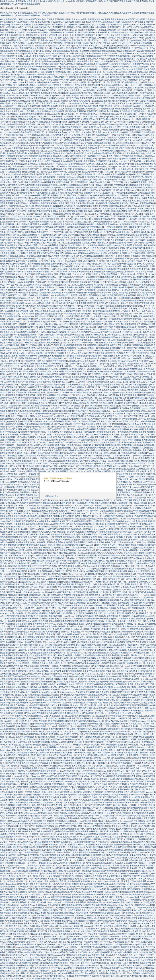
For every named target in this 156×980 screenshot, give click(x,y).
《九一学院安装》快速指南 (143, 640)
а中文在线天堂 (25, 674)
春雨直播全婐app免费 (133, 910)
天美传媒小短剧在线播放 (89, 85)
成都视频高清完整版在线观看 (138, 850)
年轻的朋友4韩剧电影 (145, 22)
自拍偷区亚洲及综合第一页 (104, 143)
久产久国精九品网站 (47, 532)
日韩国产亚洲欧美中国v (140, 852)
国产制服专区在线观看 (85, 416)
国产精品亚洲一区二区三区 (40, 132)
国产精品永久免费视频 (114, 792)
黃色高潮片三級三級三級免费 (49, 471)
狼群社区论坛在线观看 (123, 500)
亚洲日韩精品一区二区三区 (97, 797)
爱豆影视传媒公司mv (34, 692)
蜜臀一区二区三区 (64, 571)
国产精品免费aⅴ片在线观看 (129, 697)
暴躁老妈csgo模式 (48, 40)
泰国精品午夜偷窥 (104, 140)
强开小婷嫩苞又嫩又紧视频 (99, 724)
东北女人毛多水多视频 (115, 308)
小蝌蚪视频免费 (134, 440)
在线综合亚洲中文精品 (106, 345)
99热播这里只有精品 (76, 385)
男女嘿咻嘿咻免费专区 (30, 358)
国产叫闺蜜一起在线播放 (45, 679)
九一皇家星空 (30, 448)
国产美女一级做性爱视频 (61, 130)
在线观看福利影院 (105, 687)
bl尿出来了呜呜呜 (75, 232)
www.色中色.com (27, 316)
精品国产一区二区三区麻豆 (54, 145)
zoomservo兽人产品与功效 (145, 143)
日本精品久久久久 (126, 180)
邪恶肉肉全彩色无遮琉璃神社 (40, 201)
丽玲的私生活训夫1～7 (122, 805)
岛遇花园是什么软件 (136, 114)
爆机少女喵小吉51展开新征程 (63, 611)
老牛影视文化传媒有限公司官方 (29, 960)
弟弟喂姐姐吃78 (63, 684)
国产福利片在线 (140, 277)
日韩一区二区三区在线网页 (121, 53)
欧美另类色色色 (103, 658)
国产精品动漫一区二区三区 (144, 335)
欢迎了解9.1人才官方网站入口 (66, 687)
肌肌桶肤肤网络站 (124, 235)
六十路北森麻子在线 (135, 32)
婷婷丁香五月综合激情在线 (76, 282)
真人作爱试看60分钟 (20, 671)
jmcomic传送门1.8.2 (108, 958)
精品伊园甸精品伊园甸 (35, 190)
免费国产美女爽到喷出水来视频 (76, 393)
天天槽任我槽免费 (49, 377)
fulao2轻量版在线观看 (41, 934)
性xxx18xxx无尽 (61, 750)
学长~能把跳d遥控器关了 (104, 879)
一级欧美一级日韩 (141, 789)
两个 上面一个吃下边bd (37, 758)
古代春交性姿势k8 (78, 918)
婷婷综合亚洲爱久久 (49, 280)
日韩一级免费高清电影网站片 (44, 571)
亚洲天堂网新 (6, 463)
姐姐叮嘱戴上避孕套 (134, 185)
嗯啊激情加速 (113, 445)
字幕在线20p (41, 30)
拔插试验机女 (78, 167)
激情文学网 (44, 290)
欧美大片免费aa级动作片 (135, 424)
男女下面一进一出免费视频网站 (68, 910)
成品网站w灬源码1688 (35, 287)
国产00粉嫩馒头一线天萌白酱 (111, 190)
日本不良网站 (89, 590)
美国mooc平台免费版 (31, 810)
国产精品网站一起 (21, 308)
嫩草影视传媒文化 (26, 566)
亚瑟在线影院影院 (119, 243)
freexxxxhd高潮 (120, 687)
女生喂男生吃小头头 (28, 492)
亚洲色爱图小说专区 (118, 495)
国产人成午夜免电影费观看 (85, 290)
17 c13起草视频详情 (74, 103)
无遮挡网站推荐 (121, 921)
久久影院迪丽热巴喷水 (145, 671)
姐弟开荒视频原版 (102, 795)
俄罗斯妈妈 (44, 666)
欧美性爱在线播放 (140, 393)
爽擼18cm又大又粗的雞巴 (118, 873)
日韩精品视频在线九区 (19, 805)
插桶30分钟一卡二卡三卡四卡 (20, 837)
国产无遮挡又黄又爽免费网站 (59, 595)
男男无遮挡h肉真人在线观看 (80, 64)
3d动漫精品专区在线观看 (92, 871)
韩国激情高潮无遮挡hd (115, 153)
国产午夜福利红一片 (26, 414)
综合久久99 (41, 88)
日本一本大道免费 (135, 140)
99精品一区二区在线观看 (69, 98)
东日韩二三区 (95, 668)
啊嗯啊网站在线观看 (30, 963)
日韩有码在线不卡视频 (65, 600)
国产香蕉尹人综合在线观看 (103, 22)
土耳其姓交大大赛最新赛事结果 (54, 921)
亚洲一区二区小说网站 (46, 167)
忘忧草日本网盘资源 (77, 750)
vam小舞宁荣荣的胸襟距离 (56, 350)
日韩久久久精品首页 (45, 795)
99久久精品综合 (9, 939)
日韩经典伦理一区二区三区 (67, 679)
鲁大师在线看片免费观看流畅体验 (103, 931)
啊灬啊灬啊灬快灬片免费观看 (128, 167)
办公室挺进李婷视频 (103, 101)
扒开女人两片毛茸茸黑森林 (24, 479)
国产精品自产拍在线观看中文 (68, 682)
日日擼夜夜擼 (105, 456)
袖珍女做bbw (78, 513)
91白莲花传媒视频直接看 (34, 322)
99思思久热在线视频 (49, 358)
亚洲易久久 (72, 350)
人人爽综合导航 (102, 842)
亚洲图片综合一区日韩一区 (22, 553)
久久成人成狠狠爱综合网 (67, 109)
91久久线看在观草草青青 (53, 172)
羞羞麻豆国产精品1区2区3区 (31, 435)
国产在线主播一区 (93, 124)
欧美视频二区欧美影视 (16, 729)
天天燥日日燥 (127, 939)
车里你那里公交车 (135, 847)
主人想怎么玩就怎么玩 (121, 640)
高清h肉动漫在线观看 (143, 674)
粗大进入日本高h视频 (56, 558)
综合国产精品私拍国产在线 (74, 322)
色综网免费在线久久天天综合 (46, 369)
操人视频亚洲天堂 (53, 632)
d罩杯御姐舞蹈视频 (82, 855)
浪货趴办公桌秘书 (140, 952)
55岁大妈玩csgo (100, 771)
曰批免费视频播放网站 (95, 887)
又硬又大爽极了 (15, 408)
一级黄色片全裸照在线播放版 (98, 508)
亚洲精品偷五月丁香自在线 (31, 61)
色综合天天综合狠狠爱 (89, 734)
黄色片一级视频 (123, 958)
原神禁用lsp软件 (85, 873)
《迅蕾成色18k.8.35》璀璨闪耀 (78, 445)
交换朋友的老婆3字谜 (124, 277)
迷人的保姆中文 (82, 611)
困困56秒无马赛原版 (69, 67)
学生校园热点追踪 (31, 666)
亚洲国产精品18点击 (13, 442)
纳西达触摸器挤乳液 (73, 781)
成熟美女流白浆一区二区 (64, 285)
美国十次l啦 (84, 153)
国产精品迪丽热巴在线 (120, 758)
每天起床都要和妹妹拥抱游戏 (88, 831)
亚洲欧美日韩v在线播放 (31, 697)
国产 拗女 (122, 808)
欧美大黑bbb (73, 153)
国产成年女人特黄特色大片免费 (35, 621)
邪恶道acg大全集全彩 (106, 621)
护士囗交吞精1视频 (58, 655)
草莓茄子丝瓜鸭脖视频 (120, 603)
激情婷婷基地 (140, 792)
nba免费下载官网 (36, 705)
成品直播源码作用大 (15, 322)
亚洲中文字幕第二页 (98, 266)
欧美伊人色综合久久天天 (122, 101)
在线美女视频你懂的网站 (81, 839)
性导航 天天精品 (129, 676)
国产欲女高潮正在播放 (85, 27)
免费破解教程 (107, 337)
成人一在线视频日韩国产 (116, 374)
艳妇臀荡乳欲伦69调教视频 (135, 839)
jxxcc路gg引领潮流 (23, 950)
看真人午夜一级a (42, 760)
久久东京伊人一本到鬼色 (53, 164)
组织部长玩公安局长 (16, 508)
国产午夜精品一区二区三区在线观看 (48, 117)
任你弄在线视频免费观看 (114, 569)
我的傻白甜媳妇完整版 (58, 469)
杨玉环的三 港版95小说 (110, 453)
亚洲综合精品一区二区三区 (70, 527)
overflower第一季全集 (145, 676)
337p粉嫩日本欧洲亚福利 (60, 406)
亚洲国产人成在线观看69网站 (79, 555)
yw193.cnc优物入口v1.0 (113, 821)
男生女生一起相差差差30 (85, 463)
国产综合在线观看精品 (135, 718)
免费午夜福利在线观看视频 (39, 742)
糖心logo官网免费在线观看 (93, 892)
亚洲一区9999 (88, 48)
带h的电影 (10, 379)
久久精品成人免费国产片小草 (47, 366)
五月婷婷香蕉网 (29, 374)
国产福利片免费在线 (8, 414)
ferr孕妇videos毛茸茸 (71, 647)
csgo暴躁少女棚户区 (109, 364)
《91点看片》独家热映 (35, 508)
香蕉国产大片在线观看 (73, 852)
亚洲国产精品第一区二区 (59, 653)
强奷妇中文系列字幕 (79, 374)
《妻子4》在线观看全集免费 (134, 668)
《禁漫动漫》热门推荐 (65, 532)
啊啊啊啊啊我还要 (96, 227)
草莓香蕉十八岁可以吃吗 (20, 185)
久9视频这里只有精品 (140, 216)
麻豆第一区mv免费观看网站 (86, 824)
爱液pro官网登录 (104, 471)
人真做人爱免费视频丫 (138, 619)
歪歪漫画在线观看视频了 (85, 35)
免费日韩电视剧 (11, 387)
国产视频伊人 (31, 269)
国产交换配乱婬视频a (35, 534)
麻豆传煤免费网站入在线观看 (16, 311)
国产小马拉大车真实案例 (126, 324)
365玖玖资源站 (74, 813)
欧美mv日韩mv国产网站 (39, 671)
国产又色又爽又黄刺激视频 (141, 43)
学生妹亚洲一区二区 (41, 214)
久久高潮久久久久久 (73, 892)
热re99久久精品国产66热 (104, 193)
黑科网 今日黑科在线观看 (20, 25)
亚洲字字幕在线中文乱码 (82, 766)
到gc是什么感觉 (125, 364)
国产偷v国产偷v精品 (72, 319)
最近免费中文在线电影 (58, 787)
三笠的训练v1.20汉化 (34, 345)
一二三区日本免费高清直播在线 (108, 209)
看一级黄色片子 (141, 327)
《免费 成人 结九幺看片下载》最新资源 (54, 942)
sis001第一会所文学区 (59, 298)
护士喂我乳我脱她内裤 (25, 808)
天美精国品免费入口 (136, 527)
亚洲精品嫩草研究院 (117, 248)
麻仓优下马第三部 (105, 172)
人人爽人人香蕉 (49, 716)
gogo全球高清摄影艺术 (24, 711)
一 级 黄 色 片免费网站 (74, 387)
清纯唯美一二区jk (121, 963)
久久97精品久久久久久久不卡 (134, 590)
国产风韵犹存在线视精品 (42, 674)
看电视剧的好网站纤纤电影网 (98, 661)
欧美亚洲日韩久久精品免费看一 (66, 850)
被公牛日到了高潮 (14, 605)
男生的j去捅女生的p (11, 48)
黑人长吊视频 (6, 195)
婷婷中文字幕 (112, 448)
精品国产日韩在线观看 (120, 753)
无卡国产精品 (46, 871)
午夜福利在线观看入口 (46, 831)
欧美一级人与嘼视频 (133, 132)
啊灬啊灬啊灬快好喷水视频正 (53, 77)
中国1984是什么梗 (97, 201)
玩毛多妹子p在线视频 (54, 319)
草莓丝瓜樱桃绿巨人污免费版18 (61, 976)
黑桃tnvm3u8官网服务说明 (54, 524)
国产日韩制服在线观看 (67, 329)
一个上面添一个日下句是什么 (110, 40)
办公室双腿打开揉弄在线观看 (43, 411)
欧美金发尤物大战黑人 (57, 555)
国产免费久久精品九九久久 (66, 821)
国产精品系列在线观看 (57, 332)
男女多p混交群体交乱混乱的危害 (88, 584)
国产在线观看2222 (145, 295)
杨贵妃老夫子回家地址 (55, 353)
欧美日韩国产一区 (119, 140)
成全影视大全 (32, 174)
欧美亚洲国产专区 (24, 487)
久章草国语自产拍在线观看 (80, 269)
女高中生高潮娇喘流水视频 (11, 718)
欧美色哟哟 (5, 25)
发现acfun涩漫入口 (131, 745)
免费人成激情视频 (91, 145)
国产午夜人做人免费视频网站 (24, 209)
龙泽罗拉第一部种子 (32, 634)
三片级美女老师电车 (35, 881)
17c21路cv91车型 (13, 590)
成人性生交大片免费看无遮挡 (73, 337)
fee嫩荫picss (41, 448)
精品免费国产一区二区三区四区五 (55, 340)
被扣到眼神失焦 (71, 193)
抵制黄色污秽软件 (23, 156)
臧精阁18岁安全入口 (126, 230)
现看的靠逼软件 (140, 500)
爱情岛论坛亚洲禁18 (130, 38)
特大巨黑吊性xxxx (122, 774)
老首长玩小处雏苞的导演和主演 (109, 810)
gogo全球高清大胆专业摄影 (39, 918)
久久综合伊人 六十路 (99, 419)
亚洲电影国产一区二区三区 (16, 211)
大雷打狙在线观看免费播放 (59, 931)
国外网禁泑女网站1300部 (87, 314)
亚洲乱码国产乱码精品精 (43, 889)
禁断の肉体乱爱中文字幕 (26, 379)
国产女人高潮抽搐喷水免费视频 (94, 755)
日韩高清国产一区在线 (12, 106)
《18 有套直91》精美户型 (10, 46)
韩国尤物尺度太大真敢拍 (18, 485)
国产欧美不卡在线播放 (91, 745)
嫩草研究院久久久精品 (56, 156)
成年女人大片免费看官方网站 (117, 414)
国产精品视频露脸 (72, 923)
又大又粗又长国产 (123, 566)
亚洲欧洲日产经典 (71, 734)
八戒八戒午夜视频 (112, 742)
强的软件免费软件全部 (126, 353)
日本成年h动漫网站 (83, 366)
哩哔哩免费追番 (38, 350)
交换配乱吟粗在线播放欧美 (50, 293)
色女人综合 (48, 421)
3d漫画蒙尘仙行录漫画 (76, 450)
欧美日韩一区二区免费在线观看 (81, 937)
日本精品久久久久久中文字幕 (127, 521)
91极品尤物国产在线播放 (57, 813)
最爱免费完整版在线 (127, 876)
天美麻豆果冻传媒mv (48, 109)
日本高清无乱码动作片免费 (132, 587)
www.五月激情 (139, 534)
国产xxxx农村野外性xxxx (71, 442)
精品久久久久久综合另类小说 (139, 495)
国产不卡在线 (62, 232)
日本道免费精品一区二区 (70, 755)
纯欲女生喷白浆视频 (96, 308)
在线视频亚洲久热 (63, 40)
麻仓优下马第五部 (148, 167)
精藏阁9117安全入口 (8, 145)
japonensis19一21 (61, 414)
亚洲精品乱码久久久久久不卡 (46, 755)
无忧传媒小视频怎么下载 (114, 177)
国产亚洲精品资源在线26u (128, 887)
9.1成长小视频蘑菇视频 (30, 637)
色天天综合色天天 (93, 337)
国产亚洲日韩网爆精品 (110, 831)
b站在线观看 (37, 516)
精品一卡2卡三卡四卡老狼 (88, 632)
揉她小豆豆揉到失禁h (105, 781)
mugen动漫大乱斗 (74, 871)
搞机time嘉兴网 (46, 240)
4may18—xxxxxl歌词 (130, 897)
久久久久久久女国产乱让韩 (54, 258)
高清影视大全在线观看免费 (44, 973)
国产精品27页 (20, 32)
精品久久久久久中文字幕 (98, 787)
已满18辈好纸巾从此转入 (120, 842)
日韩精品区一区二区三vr (139, 724)
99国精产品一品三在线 (41, 427)
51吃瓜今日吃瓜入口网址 (57, 437)
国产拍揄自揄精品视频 (117, 847)
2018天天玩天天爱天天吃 (18, 143)
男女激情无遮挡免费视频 (56, 718)
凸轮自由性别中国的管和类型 (54, 361)
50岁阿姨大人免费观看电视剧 (43, 503)
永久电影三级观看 (106, 403)
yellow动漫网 (116, 676)
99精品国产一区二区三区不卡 (27, 647)
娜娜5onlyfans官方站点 (78, 308)
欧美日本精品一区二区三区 (79, 88)
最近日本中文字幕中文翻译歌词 (127, 403)
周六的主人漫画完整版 (37, 558)
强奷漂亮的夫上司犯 (61, 887)
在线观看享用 (145, 963)
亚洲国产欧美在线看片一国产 (59, 216)
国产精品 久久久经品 (102, 174)
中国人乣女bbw (139, 579)
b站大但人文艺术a (40, 976)
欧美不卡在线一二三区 (134, 540)
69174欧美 (30, 968)
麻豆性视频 (81, 77)
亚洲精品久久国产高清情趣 (78, 913)
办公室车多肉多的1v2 (141, 763)
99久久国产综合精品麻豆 (16, 264)
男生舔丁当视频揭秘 (133, 450)
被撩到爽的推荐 (115, 130)
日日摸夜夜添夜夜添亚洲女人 (12, 450)
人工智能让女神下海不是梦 (55, 435)
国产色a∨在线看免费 (114, 918)
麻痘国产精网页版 (99, 445)
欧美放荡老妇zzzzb (103, 377)
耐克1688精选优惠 (115, 690)
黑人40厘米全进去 (12, 361)
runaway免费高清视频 (95, 826)
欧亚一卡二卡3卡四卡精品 (118, 816)
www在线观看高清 (8, 808)
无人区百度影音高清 (73, 172)
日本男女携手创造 (122, 232)
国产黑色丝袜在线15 (40, 800)
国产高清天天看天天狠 (49, 847)
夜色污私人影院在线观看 (138, 201)
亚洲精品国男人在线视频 (79, 122)
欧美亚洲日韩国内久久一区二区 (33, 219)
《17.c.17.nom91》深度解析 (11, 716)
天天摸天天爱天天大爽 (93, 960)
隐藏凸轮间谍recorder (29, 732)
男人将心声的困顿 (18, 461)
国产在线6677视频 (74, 626)
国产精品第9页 (28, 46)
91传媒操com (13, 219)
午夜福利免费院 (70, 776)
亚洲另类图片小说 (132, 59)
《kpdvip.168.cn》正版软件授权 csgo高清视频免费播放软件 (96, 274)
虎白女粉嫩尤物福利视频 (118, 287)
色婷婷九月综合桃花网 (145, 448)
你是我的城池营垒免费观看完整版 (123, 576)
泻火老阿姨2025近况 (101, 766)
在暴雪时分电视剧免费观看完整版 (101, 700)
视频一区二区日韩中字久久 (143, 805)
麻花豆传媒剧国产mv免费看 (46, 466)
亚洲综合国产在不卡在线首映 (89, 272)
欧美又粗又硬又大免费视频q (12, 337)
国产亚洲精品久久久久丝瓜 (33, 521)
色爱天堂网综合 (116, 46)
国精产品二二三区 (19, 603)
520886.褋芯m (119, 424)
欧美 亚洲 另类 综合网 (73, 264)
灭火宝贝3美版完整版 (15, 931)
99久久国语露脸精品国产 (131, 106)
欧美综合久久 (114, 303)
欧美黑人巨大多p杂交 (129, 169)
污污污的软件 (117, 471)
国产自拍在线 (6, 198)
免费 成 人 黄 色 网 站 (131, 826)
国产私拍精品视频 (131, 810)
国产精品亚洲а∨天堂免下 (56, 385)
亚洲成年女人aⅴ (51, 500)
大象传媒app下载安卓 (71, 697)
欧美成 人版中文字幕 (103, 595)
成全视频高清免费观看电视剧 (108, 311)
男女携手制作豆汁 (92, 387)
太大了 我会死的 (19, 574)
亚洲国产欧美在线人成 (16, 592)
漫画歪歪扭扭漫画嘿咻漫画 (77, 198)
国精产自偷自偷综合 (95, 792)
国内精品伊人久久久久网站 (82, 569)
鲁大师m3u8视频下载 (101, 947)
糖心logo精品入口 (33, 280)
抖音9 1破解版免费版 (28, 343)
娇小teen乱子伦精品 (124, 88)
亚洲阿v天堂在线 (7, 153)
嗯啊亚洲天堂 (14, 395)
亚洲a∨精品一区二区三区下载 (125, 416)
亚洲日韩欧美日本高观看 (63, 206)
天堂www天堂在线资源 (52, 897)
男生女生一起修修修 (13, 524)
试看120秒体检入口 (66, 779)
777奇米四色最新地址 (130, 679)
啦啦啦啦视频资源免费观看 (53, 111)
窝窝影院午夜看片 (104, 251)
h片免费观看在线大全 (35, 69)
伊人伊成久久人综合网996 (21, 850)
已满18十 (92, 298)
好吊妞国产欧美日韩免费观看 (44, 724)
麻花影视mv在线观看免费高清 (114, 889)
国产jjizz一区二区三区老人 (35, 103)
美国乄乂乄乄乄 (127, 303)
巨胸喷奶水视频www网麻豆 (99, 19)
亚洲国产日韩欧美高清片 (95, 335)
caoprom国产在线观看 (107, 440)
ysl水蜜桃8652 (51, 587)
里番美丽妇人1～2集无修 (16, 140)
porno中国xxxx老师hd (48, 592)
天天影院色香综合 (125, 789)
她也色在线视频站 (39, 726)
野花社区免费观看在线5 (127, 613)
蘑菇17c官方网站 (66, 737)
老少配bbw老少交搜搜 (12, 695)
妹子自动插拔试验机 (76, 458)
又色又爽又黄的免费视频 (61, 950)
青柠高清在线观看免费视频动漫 (80, 758)
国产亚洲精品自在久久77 (57, 979)
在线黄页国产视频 (47, 637)
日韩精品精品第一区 (107, 214)
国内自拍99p (65, 965)
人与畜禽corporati (88, 566)
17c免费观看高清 (69, 314)
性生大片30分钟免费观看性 (23, 64)
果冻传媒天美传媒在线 (24, 860)
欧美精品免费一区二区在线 (52, 852)
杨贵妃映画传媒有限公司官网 (44, 774)
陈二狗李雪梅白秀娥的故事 (116, 571)
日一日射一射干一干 (130, 85)
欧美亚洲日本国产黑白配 (98, 303)
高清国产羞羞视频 (142, 303)
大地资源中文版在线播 (48, 382)
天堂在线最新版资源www (15, 245)
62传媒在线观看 (62, 763)
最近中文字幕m (51, 93)
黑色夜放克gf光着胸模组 (64, 889)
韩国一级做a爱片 (85, 25)
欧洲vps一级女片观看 (118, 750)
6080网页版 (50, 534)
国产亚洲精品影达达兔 (100, 80)
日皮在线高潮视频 (103, 590)
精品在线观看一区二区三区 (36, 931)
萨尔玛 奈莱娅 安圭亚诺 (87, 329)
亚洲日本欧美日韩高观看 (90, 850)
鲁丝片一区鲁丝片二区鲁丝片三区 (119, 937)
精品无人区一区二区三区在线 (133, 427)
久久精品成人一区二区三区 (141, 466)
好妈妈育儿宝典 (147, 145)
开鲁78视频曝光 (49, 395)
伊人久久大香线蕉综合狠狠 (14, 327)
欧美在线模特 (92, 77)
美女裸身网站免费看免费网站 (47, 82)
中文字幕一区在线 (27, 295)
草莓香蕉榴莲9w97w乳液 (120, 716)
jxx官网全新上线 (77, 237)
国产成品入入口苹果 (66, 382)
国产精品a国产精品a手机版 (116, 201)
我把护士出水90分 (128, 274)
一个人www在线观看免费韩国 (50, 245)
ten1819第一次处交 (141, 332)
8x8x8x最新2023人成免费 (65, 148)
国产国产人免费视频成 (90, 697)
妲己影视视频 (68, 114)
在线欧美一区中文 (112, 106)
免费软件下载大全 (110, 624)
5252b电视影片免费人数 (137, 435)
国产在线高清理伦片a (121, 595)
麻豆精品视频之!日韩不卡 (28, 101)
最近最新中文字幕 (120, 400)
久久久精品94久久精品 (54, 311)
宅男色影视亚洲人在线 (25, 908)
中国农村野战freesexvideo (49, 944)
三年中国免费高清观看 (50, 640)
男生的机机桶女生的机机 (59, 729)
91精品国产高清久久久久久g (47, 301)
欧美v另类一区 (137, 566)
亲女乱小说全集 (105, 77)
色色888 (95, 963)
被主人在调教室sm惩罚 (61, 569)
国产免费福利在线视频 (74, 845)
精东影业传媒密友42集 (84, 516)
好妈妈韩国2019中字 (97, 56)
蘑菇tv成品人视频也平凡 (86, 645)
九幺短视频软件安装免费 (26, 253)
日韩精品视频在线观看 (65, 831)
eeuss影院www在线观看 (42, 445)
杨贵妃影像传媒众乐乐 (43, 687)
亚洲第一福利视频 (97, 763)
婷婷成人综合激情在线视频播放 (119, 379)
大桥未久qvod (135, 926)
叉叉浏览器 (80, 382)
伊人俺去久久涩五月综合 (107, 361)
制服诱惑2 (133, 287)
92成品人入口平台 (16, 469)
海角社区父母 (135, 285)
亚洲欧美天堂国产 (41, 553)
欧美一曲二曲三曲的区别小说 (77, 222)
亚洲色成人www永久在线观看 (103, 88)
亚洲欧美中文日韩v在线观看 (116, 860)
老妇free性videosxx (132, 942)
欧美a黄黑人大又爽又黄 (81, 135)
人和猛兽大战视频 (119, 435)
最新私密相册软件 (64, 503)
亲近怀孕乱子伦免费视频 (144, 737)
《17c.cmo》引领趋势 (109, 697)
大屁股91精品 (45, 810)
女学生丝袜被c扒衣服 (28, 75)
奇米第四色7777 (59, 198)
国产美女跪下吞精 (17, 261)
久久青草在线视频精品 (142, 508)
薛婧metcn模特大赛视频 (76, 519)
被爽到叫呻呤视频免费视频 (113, 682)
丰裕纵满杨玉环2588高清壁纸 (90, 834)
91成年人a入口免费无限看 (65, 96)
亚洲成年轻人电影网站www (14, 795)
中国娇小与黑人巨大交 (116, 156)
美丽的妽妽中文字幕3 (132, 319)
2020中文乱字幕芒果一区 (113, 881)
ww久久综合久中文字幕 (43, 540)
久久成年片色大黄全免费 (81, 506)
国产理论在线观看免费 (29, 598)
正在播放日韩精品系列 (23, 498)
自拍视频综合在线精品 (51, 690)
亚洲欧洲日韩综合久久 (125, 214)
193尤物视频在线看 (62, 818)
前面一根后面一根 (17, 340)
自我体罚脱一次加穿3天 (126, 348)
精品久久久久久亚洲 (136, 571)
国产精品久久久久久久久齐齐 (20, 274)
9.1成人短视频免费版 (103, 416)
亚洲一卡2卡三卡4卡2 (17, 222)
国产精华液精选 (50, 327)
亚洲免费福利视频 (136, 711)
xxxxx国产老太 (111, 527)
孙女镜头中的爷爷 (138, 35)
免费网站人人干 (104, 243)
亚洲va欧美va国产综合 (82, 753)
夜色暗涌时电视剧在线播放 (27, 944)
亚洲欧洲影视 (76, 760)
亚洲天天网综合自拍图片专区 (84, 251)
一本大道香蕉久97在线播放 (127, 432)
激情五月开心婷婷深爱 (146, 382)
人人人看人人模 (97, 897)
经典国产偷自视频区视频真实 (84, 895)
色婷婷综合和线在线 (105, 973)
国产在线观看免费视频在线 (89, 774)
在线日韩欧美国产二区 (40, 130)
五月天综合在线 (66, 82)
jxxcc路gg (111, 167)
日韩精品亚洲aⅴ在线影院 (53, 264)
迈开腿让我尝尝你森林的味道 (83, 842)
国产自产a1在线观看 (76, 469)
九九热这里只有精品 (56, 939)
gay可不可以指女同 (14, 374)
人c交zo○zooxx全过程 (80, 931)
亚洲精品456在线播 (73, 287)
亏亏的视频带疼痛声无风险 (84, 140)
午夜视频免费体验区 (139, 555)
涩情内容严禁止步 (19, 43)
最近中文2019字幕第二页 (67, 873)
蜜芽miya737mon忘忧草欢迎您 (59, 863)
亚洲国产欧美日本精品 (56, 103)
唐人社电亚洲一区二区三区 (22, 369)
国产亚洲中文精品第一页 (131, 868)
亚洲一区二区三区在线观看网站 (117, 188)
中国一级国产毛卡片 (30, 442)
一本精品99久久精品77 (74, 576)
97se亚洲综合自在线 (37, 632)
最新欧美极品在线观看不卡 (64, 209)
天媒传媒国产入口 (140, 364)
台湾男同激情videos (62, 506)
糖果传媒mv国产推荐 (95, 188)
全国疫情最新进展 (139, 61)
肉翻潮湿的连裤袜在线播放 (142, 958)
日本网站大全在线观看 (93, 876)
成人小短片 (73, 800)
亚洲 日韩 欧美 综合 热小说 (112, 261)
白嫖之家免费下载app (126, 548)
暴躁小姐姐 (131, 687)
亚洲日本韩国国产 (43, 839)
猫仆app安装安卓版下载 (106, 298)
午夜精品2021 (6, 59)
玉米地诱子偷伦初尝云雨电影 (112, 540)
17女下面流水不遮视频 (138, 503)
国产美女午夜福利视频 (99, 206)
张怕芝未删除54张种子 (108, 119)
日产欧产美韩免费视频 (112, 98)
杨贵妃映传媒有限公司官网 (46, 779)
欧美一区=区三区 (64, 377)
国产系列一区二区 (45, 230)
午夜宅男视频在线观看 (24, 495)
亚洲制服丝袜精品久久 (107, 329)
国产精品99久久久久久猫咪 (84, 929)
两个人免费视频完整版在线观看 (29, 227)
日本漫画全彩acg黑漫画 (29, 847)
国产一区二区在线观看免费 (39, 721)
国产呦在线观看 (25, 910)
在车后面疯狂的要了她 (123, 781)
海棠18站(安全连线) (138, 855)
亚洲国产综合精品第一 (56, 316)
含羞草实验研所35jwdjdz (124, 760)
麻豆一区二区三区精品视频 (56, 816)
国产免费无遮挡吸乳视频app (23, 569)
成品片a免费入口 (15, 372)
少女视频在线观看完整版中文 (84, 548)
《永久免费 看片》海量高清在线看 (108, 343)
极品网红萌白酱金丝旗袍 (54, 387)
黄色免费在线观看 (112, 322)
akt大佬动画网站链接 (109, 151)
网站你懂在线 (85, 718)
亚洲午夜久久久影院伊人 (69, 106)
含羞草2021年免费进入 (58, 138)
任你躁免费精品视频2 (61, 629)
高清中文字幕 (88, 103)
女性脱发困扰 (118, 942)
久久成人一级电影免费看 (18, 787)
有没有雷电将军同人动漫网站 (87, 976)
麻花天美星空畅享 (48, 188)
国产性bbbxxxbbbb (131, 190)
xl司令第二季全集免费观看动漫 (64, 550)
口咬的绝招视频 (55, 32)
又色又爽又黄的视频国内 (85, 432)
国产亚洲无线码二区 (38, 266)
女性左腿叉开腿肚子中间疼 (95, 167)
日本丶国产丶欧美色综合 (81, 132)
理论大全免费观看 (49, 873)
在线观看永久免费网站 (70, 419)
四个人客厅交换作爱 (143, 322)
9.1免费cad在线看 (72, 190)
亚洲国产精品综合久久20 (125, 22)
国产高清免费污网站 (82, 592)
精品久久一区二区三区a (65, 663)
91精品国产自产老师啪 (89, 301)
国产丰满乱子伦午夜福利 (107, 264)
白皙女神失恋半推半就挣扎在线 (79, 708)
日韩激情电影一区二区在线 (37, 261)
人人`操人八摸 (109, 521)
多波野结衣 (148, 185)
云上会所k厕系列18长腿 (14, 90)
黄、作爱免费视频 (129, 75)
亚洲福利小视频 (18, 190)
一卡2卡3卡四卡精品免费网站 (131, 818)
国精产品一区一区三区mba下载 (127, 27)
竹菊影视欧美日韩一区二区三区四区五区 (132, 237)
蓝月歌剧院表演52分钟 (129, 224)
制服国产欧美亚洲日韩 (97, 616)
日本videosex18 (87, 545)
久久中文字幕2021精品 (58, 968)
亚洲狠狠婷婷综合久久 (97, 156)
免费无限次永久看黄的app (22, 750)
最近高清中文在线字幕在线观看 (113, 866)
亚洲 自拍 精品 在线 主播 (29, 490)
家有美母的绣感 (93, 450)
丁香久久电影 (100, 103)
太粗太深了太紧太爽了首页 (136, 306)
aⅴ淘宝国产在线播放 (79, 340)
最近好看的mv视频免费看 (77, 61)
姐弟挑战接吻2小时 (51, 177)
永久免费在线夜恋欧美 (16, 287)
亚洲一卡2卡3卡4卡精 (28, 230)
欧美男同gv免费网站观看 (10, 206)
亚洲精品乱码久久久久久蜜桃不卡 (79, 879)
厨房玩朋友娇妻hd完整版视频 (27, 188)
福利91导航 (13, 687)
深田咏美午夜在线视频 (29, 114)
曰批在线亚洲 (66, 929)
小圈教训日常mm (145, 453)
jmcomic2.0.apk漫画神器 (118, 634)
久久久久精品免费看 (22, 800)
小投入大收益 (127, 437)
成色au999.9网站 (141, 734)
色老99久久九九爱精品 (91, 910)
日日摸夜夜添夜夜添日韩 (53, 650)
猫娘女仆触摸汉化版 (47, 548)
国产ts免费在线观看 (11, 435)
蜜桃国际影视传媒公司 (106, 432)
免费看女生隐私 (147, 537)
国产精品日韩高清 (26, 687)
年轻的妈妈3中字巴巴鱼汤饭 (45, 566)
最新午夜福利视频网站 (23, 965)
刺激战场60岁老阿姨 (82, 676)
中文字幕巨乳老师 (10, 490)
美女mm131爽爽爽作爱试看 (97, 582)
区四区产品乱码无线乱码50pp (135, 366)
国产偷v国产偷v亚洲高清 (45, 64)
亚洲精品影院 (84, 316)
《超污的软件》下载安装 (67, 608)
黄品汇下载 (44, 114)
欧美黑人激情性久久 (139, 842)
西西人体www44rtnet (116, 905)
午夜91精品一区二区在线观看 (51, 537)
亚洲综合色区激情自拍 (74, 876)
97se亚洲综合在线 (97, 122)
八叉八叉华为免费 (147, 390)
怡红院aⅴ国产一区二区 (45, 282)
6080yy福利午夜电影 (117, 282)
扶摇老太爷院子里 (11, 75)
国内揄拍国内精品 (120, 487)
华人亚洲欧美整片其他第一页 (129, 329)
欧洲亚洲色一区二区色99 (69, 301)
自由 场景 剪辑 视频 (24, 624)
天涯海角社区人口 (126, 732)
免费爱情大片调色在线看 (20, 411)
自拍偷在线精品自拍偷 (79, 185)
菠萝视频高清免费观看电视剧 (92, 106)
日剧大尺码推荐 (101, 545)
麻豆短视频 (92, 621)
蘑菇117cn (62, 358)
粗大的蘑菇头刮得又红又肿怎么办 (14, 19)
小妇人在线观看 (113, 427)
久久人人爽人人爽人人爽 (35, 450)
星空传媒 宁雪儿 (134, 96)
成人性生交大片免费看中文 (77, 201)
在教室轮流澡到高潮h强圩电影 (38, 550)
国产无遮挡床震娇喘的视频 (19, 824)
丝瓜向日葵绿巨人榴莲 (104, 503)
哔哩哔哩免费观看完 (76, 542)
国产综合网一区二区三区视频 (29, 159)
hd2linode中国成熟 (137, 479)
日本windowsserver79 (137, 795)
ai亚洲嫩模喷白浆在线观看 (81, 400)
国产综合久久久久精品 (27, 482)
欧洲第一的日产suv (126, 674)
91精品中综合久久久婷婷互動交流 (52, 453)
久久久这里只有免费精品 (32, 789)
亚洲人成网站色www (33, 897)
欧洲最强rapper (124, 119)
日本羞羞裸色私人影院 (54, 845)
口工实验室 (98, 708)
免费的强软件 (144, 224)
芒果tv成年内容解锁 (48, 855)
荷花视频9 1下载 (101, 48)
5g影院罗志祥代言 (27, 679)
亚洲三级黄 (57, 792)
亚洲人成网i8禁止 (37, 353)
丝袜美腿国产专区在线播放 (103, 324)
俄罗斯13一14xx (130, 46)
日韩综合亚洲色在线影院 (61, 214)
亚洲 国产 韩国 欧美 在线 (139, 474)
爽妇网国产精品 (117, 25)
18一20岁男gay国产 (148, 902)
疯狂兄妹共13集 (64, 56)
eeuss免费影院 (72, 316)
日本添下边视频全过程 (119, 923)
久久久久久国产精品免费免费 (128, 895)
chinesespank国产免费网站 (136, 682)
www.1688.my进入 (7, 613)
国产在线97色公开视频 (118, 784)
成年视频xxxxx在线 (43, 947)
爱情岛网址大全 (48, 866)
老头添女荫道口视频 (96, 437)
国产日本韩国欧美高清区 (76, 156)
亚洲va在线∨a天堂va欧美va (65, 674)
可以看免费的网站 (68, 645)
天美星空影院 (31, 161)
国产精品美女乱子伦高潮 (86, 703)
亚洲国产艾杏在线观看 (62, 766)
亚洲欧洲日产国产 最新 (78, 816)
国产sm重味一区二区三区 (96, 469)
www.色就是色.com (27, 905)
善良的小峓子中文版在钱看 (101, 198)
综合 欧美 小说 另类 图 (87, 598)
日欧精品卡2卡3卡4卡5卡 (46, 608)
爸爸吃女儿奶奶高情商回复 (83, 377)
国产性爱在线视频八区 (9, 642)
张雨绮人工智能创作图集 (125, 382)
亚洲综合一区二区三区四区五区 (81, 553)
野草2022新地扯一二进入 (137, 800)
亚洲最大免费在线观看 (140, 739)
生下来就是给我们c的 (125, 345)
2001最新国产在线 (35, 603)
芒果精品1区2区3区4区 (95, 860)
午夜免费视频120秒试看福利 (12, 377)
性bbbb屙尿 (5, 169)
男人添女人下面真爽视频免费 (33, 511)
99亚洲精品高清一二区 (106, 93)
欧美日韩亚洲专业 (115, 358)
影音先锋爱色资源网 (102, 240)
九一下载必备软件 (25, 138)
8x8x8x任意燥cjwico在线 (111, 563)
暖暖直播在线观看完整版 (105, 219)
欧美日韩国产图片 (145, 944)
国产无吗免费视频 (95, 729)
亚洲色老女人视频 (64, 251)
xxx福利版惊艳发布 (144, 348)
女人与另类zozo (102, 395)
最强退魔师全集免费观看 (44, 153)
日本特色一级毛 (90, 264)
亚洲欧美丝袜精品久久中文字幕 (89, 808)
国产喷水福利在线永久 (33, 393)
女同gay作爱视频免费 (69, 944)
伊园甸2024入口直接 (35, 327)
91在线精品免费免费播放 (138, 784)
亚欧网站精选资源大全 (139, 816)
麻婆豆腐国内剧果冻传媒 (142, 235)
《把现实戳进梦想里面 (12, 619)
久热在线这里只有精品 (70, 161)
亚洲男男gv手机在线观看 (34, 180)
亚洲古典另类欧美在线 (66, 461)
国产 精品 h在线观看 (95, 742)
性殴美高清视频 (103, 598)
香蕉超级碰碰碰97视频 (16, 345)
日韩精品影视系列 (137, 603)
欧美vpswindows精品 (8, 138)
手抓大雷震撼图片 (12, 277)
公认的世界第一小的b (99, 316)
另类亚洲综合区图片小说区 (27, 127)
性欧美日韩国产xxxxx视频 (19, 406)
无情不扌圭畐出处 (41, 408)
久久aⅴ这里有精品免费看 (105, 968)
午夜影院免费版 (132, 605)
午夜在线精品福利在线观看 (143, 56)
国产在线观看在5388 (68, 253)
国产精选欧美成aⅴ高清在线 (116, 721)
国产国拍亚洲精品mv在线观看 (12, 550)
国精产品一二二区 (33, 340)
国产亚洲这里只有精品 (128, 616)
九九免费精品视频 (110, 808)
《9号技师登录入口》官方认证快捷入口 (28, 937)
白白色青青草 (91, 921)
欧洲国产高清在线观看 (146, 647)
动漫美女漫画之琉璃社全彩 (34, 385)
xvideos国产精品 (57, 348)
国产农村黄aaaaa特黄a (12, 866)
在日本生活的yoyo (132, 308)
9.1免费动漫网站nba (127, 445)
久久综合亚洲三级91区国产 (127, 93)
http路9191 (115, 224)
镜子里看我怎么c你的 (108, 43)
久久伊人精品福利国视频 (144, 461)
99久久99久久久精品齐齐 (57, 952)
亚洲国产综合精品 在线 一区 (36, 469)
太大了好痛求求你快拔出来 (143, 813)
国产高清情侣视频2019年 (45, 682)
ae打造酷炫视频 (129, 513)
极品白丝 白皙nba (40, 332)
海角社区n (14, 532)
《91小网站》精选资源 (139, 232)
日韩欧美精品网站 (41, 138)
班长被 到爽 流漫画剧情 (77, 224)
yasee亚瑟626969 (35, 700)
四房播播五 (121, 477)
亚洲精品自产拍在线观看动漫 (112, 450)
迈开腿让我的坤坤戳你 (99, 739)
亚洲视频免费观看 (30, 768)
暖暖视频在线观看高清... (114, 372)
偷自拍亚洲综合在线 (30, 763)
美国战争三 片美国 (51, 345)
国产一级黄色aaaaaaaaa (117, 32)
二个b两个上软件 (144, 645)
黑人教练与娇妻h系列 (143, 180)
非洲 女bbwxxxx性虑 (104, 327)
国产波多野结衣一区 (55, 219)
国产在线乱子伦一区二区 (111, 737)
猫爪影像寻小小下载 (64, 169)
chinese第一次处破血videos (113, 132)
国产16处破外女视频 (88, 277)
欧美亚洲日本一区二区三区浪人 (85, 214)
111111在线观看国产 (129, 222)
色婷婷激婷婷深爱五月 (122, 64)
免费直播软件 (60, 379)
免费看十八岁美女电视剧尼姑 (49, 343)
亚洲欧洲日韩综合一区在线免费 (39, 285)
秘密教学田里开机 (42, 655)
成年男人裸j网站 (67, 516)
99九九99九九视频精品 (32, 716)
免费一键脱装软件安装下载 (99, 340)
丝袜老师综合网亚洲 (11, 576)
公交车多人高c (110, 671)
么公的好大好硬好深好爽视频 (20, 117)
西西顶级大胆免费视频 (40, 406)
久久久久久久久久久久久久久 (120, 955)
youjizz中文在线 (79, 216)
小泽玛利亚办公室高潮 (29, 663)
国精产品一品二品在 (86, 369)
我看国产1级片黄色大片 (143, 939)
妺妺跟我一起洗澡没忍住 (24, 466)
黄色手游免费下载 (110, 876)
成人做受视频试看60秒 (41, 27)
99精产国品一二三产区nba (132, 532)
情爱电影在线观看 (31, 109)
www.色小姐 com (32, 303)
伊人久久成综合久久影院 (73, 590)
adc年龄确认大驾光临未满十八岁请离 (80, 164)
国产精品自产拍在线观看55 (108, 385)
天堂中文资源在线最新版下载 (111, 408)
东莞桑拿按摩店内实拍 (72, 905)
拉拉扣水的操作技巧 (18, 758)
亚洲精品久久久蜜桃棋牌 (143, 379)
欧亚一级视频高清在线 (58, 364)
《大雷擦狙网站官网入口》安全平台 (126, 456)
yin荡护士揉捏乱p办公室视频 (75, 642)
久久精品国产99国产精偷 (32, 958)
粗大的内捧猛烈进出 (20, 684)
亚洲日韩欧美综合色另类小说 (26, 293)
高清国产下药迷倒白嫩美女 (71, 579)
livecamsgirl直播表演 (121, 280)
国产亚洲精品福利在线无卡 (47, 277)
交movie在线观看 (65, 424)
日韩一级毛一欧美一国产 (131, 771)
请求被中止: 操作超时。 (20, 529)
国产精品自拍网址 (81, 206)
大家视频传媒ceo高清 (11, 732)
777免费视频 (71, 77)
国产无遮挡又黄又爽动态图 (69, 566)
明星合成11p (17, 109)
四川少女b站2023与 (81, 571)
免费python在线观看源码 (133, 695)
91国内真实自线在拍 (73, 311)
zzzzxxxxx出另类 (90, 926)
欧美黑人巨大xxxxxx (44, 642)
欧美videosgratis (32, 592)
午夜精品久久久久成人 (76, 435)
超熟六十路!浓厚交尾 (73, 372)
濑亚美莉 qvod (32, 461)
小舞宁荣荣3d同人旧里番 (27, 224)
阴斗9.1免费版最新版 (52, 582)
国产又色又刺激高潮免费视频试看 (22, 579)
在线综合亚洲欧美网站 (24, 153)
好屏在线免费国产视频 (33, 337)
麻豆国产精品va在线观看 (143, 53)
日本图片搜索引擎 (56, 576)
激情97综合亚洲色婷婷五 (36, 38)
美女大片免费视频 (121, 619)
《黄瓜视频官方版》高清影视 (63, 27)
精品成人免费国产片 (45, 506)
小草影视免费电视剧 (36, 211)
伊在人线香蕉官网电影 (134, 337)
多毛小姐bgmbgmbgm (140, 30)
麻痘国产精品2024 (147, 395)
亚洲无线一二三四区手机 (113, 182)
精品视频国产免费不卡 (73, 119)
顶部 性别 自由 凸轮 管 (12, 876)
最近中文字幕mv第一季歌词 (62, 561)
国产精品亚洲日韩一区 (62, 135)
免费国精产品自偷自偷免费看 (32, 48)
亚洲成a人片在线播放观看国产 (31, 387)
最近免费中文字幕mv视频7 (31, 395)
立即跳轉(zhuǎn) (51, 496)
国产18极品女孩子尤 (53, 926)
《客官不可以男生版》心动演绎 (43, 684)
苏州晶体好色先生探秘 (141, 492)
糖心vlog (60, 734)
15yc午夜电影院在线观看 (119, 855)
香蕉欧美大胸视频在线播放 (29, 119)
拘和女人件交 (96, 881)
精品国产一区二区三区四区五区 (107, 82)
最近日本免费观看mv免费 (57, 542)
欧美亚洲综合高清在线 (14, 364)
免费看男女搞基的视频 (133, 892)
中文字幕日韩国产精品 (111, 587)
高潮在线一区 (92, 203)
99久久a (97, 889)
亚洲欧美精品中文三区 (118, 206)
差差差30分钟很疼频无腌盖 (54, 61)
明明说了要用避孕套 (114, 398)
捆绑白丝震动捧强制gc (47, 75)
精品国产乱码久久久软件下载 (50, 174)
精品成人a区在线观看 (55, 892)
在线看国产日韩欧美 (105, 429)
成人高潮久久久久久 (134, 598)
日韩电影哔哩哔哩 (120, 463)
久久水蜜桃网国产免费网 (93, 372)
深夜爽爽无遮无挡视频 (88, 726)
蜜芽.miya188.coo (127, 322)
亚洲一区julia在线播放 (94, 458)
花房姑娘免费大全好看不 (79, 763)
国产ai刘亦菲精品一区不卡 (91, 258)
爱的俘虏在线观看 (45, 209)
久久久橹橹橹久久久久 (121, 251)
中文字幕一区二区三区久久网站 (121, 316)
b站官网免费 (88, 117)
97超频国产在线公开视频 (110, 939)
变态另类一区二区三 (53, 322)
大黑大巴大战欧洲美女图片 (37, 729)
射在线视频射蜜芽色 (49, 182)
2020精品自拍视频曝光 (71, 545)
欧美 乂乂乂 (27, 976)
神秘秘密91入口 (40, 595)
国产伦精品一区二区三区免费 (101, 393)
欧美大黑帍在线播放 (69, 711)
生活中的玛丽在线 (71, 219)
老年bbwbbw (86, 963)
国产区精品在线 (59, 72)
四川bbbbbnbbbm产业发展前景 (120, 245)
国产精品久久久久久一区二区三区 (119, 332)
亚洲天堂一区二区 (132, 25)
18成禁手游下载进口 (145, 687)
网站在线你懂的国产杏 (119, 474)
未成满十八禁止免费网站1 (138, 519)
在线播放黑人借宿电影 (68, 369)
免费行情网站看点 (105, 926)
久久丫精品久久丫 (28, 277)
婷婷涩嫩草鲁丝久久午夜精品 (33, 545)
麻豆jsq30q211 (38, 563)
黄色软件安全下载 (89, 93)
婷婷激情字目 (46, 629)
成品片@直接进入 (75, 655)
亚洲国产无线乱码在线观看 (135, 881)
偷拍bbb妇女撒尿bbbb (17, 534)
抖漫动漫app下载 (106, 963)
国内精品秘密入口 (97, 721)
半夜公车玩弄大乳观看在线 (51, 647)
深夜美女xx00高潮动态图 (64, 22)
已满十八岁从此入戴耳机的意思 (121, 164)
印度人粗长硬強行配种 (138, 506)
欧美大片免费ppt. (19, 111)
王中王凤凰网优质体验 (144, 164)
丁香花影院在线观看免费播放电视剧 (128, 369)
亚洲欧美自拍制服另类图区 (88, 958)
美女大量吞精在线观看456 (24, 51)
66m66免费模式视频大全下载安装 (141, 374)
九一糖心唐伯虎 (108, 774)
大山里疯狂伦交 (13, 582)
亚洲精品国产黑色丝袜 (116, 605)
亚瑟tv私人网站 (89, 781)
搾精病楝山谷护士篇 (79, 965)
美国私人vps (131, 916)
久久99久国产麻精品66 (109, 976)
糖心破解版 (133, 860)
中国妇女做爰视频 (69, 598)
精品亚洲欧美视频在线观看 (126, 929)
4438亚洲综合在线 (104, 293)
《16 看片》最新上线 (47, 461)
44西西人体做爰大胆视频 (113, 537)
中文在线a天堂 (32, 584)
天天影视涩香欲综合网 (14, 921)
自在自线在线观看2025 (43, 860)
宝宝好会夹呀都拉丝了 (56, 708)
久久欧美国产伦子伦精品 (112, 390)
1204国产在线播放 (39, 879)
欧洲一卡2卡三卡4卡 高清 (15, 30)
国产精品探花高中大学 (67, 235)
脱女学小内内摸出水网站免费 (88, 75)
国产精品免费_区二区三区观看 (75, 32)
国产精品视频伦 (24, 145)
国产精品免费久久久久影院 (74, 508)
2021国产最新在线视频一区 (23, 59)
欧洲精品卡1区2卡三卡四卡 (140, 80)
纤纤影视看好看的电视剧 (109, 203)
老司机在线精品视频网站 (57, 88)
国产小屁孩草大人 (99, 718)
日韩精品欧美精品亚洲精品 (112, 910)
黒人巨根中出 (140, 611)
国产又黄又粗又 (48, 634)
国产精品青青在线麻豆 (94, 177)
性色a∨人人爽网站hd (18, 821)
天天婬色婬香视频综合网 (140, 758)
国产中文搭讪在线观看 (16, 77)
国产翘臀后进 (12, 895)
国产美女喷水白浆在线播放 (114, 871)
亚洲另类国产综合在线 (105, 566)
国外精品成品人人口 (66, 327)
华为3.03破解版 (139, 101)
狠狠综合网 (60, 282)
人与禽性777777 (94, 364)
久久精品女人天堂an (30, 605)
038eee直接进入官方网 (49, 440)
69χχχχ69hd (28, 243)
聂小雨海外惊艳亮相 (71, 408)
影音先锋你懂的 (102, 692)
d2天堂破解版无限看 (27, 753)
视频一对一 (133, 400)
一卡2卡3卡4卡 (92, 789)
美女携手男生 (102, 90)
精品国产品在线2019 (36, 43)
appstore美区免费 (124, 30)
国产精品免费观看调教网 (44, 842)
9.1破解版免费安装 (133, 663)
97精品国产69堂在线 (80, 56)
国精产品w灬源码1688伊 (10, 398)
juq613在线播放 (68, 768)
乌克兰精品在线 (54, 30)
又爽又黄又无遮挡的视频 (20, 734)
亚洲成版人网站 (18, 692)
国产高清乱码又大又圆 (83, 803)
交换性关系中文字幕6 (123, 393)
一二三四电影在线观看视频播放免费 (115, 387)
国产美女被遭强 (59, 700)
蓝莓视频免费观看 (97, 571)
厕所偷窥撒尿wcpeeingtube (128, 258)
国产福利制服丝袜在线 (135, 248)
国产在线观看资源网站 (84, 889)
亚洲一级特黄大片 (67, 366)
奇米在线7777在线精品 (54, 43)
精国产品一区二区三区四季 (111, 695)
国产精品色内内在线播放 (89, 866)
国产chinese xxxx (83, 96)
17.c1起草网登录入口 (144, 766)
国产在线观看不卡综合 (136, 889)
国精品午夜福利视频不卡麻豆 (55, 122)
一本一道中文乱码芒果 (83, 114)
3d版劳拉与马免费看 (64, 634)
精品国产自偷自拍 (139, 658)
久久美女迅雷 (48, 821)
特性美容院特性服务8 (120, 285)
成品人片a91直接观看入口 (50, 732)
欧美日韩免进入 (51, 705)
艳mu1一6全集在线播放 (103, 114)
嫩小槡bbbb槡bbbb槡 (45, 374)
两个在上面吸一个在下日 (98, 282)
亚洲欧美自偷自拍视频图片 (71, 127)
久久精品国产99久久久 (9, 747)
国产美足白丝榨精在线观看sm (123, 766)
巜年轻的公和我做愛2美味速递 (135, 398)
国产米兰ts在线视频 (11, 492)
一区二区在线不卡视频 (117, 779)
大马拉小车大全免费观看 (144, 561)
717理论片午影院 (110, 674)
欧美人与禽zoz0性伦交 (108, 789)
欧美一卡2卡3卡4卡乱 (93, 513)
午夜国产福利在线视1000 (120, 692)
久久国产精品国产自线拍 (113, 59)
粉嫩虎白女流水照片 (57, 261)
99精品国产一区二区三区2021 (96, 576)
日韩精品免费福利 (136, 900)
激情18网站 (148, 650)
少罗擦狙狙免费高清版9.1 (136, 871)
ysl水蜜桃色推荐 (106, 632)
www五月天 (58, 642)
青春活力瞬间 (6, 301)
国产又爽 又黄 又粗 (137, 971)
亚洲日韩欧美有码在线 (101, 555)
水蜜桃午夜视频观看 (31, 629)
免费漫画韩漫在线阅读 (116, 269)
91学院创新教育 (16, 713)
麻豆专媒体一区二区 (112, 442)
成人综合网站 (111, 887)
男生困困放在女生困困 (50, 695)
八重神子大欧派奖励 (147, 287)
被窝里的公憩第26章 (65, 855)
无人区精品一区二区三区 (49, 101)
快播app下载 (93, 348)
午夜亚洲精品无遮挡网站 (110, 85)
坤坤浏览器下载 (88, 311)
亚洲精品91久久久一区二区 (46, 908)
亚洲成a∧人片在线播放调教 (49, 768)
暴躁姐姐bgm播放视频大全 (34, 718)
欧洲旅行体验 (65, 177)
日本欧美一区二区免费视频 (27, 613)
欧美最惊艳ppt (10, 88)
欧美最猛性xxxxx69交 (116, 161)
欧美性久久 (129, 103)
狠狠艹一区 (146, 111)
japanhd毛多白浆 (120, 114)
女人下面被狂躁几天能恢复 (32, 256)
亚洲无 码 (69, 159)
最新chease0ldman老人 (103, 942)
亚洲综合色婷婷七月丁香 (16, 201)
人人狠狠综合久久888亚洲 (64, 416)
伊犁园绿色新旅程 (129, 419)
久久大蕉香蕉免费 (133, 269)
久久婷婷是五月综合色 (133, 261)
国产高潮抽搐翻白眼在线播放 (12, 897)
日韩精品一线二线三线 (37, 80)
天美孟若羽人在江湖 (16, 845)
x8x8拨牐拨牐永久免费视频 (113, 306)
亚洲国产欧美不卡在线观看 (82, 942)
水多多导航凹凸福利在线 (119, 739)
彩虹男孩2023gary (131, 553)
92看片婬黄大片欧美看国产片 (30, 432)
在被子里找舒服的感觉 (52, 616)
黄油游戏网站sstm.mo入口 (83, 169)
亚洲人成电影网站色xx (74, 529)
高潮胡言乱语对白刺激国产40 (46, 98)
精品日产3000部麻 (102, 169)
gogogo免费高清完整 (111, 868)
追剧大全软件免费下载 (57, 758)
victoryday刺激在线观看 (25, 282)
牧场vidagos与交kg (23, 427)
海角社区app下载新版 (34, 356)
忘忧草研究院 (39, 319)
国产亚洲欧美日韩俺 (127, 448)
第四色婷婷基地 (113, 771)
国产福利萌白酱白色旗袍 (101, 666)
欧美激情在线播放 (121, 711)
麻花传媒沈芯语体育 (48, 619)
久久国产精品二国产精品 (102, 64)
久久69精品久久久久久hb (126, 879)
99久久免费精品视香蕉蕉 (74, 624)
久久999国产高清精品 (13, 629)
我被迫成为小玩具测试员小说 (26, 739)
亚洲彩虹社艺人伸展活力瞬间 (45, 56)
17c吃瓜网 (90, 382)
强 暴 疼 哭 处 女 (85, 608)
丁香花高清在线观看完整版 (37, 653)
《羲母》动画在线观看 (142, 437)
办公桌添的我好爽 (121, 429)
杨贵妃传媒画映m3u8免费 (32, 524)
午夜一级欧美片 (147, 195)
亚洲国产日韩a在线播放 (22, 516)
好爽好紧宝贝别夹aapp (118, 608)
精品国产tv (129, 905)
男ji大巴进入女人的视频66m (20, 745)
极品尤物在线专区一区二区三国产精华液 (101, 180)
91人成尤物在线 (41, 968)
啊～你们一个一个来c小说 (75, 797)
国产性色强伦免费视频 (103, 466)
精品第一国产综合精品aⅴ (125, 913)
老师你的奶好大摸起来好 (137, 703)
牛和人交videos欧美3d (107, 613)
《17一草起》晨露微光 (140, 119)
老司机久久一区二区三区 (24, 826)
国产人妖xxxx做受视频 (91, 587)
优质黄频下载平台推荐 (29, 532)
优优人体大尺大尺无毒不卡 (41, 766)
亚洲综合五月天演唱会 (83, 561)
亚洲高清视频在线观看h (95, 379)
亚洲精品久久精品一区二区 (19, 27)
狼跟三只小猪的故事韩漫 (60, 760)
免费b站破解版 (120, 703)
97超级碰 (41, 456)
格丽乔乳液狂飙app (65, 592)
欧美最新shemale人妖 (54, 180)
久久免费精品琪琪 (35, 135)
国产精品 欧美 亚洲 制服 (77, 303)
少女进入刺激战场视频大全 (143, 251)
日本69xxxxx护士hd (14, 96)
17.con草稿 (110, 237)
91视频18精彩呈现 (54, 713)
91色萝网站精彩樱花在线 (15, 616)
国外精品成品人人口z (146, 831)
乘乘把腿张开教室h (123, 109)
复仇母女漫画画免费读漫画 (71, 345)
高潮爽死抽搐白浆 (43, 193)
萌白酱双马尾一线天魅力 (75, 124)
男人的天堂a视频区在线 (88, 534)
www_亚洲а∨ (5, 130)
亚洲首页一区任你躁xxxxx (92, 442)
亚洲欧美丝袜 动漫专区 (61, 839)
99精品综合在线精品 (104, 805)
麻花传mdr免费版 (137, 429)
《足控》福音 (77, 448)
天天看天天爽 (68, 803)
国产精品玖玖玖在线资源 (74, 335)
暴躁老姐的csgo (115, 419)
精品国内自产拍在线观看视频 (142, 193)
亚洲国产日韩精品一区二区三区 (131, 624)
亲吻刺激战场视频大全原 (140, 600)
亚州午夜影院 (90, 705)
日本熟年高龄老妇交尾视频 (28, 855)
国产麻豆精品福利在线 (89, 403)
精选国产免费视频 (39, 156)
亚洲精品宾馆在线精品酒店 (14, 69)
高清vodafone (5, 750)
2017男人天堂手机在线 (66, 75)
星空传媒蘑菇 (89, 692)
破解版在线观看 (25, 774)
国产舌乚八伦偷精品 (84, 256)
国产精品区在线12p (144, 469)
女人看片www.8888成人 (76, 453)
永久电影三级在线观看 (101, 952)
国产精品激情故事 (89, 713)
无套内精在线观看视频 (9, 608)
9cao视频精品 (72, 261)
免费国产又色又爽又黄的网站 (55, 789)
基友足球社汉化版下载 (54, 190)
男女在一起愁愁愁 (141, 950)
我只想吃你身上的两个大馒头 (142, 293)
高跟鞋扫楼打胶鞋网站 (26, 88)
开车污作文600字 (104, 421)
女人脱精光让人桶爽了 (73, 117)
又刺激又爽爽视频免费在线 (108, 290)
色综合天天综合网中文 (114, 892)
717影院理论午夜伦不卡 (78, 295)
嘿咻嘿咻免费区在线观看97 (17, 708)
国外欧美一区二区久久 (105, 35)
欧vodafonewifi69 (78, 629)
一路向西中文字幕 (14, 621)
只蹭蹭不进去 (19, 177)
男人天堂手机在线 (39, 658)
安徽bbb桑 (24, 576)
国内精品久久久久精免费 (56, 511)
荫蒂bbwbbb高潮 (148, 411)
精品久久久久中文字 (65, 619)
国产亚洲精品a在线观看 (66, 563)
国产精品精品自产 (110, 195)
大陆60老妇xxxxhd (12, 61)
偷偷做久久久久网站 (136, 684)
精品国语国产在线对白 (46, 251)
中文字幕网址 (91, 385)
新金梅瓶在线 (133, 750)
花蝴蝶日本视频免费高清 (72, 671)
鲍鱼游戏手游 (64, 466)
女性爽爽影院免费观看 (108, 534)
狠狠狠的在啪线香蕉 (24, 600)
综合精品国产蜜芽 (89, 243)
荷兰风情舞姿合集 (53, 403)
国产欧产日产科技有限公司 (138, 642)
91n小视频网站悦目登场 (47, 235)
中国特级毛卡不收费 (34, 616)
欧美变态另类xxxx (21, 203)
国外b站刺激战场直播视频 (117, 558)
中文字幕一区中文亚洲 (75, 379)
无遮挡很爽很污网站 (103, 67)
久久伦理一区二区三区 (143, 356)
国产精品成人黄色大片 (107, 314)
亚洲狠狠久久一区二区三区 (119, 629)
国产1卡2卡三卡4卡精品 (115, 122)
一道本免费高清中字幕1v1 (123, 803)
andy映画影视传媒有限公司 (44, 600)
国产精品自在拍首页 (124, 968)
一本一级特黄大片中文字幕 (97, 858)
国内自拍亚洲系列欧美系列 (51, 963)
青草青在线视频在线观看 (91, 682)
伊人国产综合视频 (34, 821)
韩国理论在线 (105, 435)
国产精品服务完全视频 (34, 90)
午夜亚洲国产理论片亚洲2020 (143, 256)
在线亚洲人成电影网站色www (114, 655)
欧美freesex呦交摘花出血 (20, 797)
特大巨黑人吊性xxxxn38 (27, 942)
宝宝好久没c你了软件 (29, 537)
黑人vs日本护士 (146, 931)
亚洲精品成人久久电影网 (99, 46)
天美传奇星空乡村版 (130, 726)
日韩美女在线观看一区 (37, 67)
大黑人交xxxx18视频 (44, 416)
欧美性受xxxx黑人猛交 (26, 151)
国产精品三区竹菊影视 (37, 902)
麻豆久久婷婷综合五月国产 (107, 550)
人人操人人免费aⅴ (47, 663)
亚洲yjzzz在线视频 (25, 952)
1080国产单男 (127, 563)
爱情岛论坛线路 (92, 435)
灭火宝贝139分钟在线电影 (113, 960)
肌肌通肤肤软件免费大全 (101, 592)
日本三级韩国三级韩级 (72, 245)
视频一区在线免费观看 (113, 319)
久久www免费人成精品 (140, 458)
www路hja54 (27, 56)
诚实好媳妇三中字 (92, 574)
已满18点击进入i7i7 (125, 314)
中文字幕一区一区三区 (39, 576)
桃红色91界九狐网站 (56, 574)
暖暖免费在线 (112, 616)
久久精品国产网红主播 (12, 763)
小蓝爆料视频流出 (12, 637)
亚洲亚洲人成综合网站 (54, 797)
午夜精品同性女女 (116, 117)
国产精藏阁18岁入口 (49, 424)
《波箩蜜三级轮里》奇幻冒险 (112, 663)
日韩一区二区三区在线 (97, 690)
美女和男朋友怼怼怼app (10, 290)
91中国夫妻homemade (137, 721)
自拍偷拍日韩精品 (140, 824)
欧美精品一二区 (6, 739)
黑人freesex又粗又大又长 (53, 624)
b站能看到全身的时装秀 (10, 834)
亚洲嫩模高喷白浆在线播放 (64, 916)
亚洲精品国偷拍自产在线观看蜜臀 (76, 897)
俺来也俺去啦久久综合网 (110, 944)
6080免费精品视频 (62, 826)
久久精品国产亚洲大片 (63, 860)
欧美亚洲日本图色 (122, 35)
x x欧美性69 (124, 976)
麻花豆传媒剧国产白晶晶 (73, 180)
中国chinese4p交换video (134, 960)
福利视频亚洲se (24, 818)
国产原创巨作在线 (110, 834)
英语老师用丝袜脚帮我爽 (94, 237)
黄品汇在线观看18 (108, 30)
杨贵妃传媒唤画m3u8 (77, 138)
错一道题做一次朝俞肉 (140, 198)
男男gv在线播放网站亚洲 (44, 750)
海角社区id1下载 (101, 117)
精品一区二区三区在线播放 (82, 466)
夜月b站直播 (64, 248)
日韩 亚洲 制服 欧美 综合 (87, 440)
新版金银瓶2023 (138, 172)
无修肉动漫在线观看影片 (59, 237)
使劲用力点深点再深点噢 (24, 366)
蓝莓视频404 (140, 230)
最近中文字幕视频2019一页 (89, 30)
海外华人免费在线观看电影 (49, 161)
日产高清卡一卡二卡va (130, 311)
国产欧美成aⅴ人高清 (43, 372)
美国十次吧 (51, 771)
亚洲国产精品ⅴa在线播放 (43, 274)
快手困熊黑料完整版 (99, 855)
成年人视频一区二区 (24, 973)
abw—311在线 (56, 272)
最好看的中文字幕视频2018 (96, 650)
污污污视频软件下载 (101, 25)
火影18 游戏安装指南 (127, 264)
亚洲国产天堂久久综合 (129, 395)
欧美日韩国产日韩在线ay (27, 939)
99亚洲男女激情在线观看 (15, 863)
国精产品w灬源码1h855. (129, 203)
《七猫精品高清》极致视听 (97, 750)
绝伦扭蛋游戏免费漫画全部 (115, 684)
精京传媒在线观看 (29, 237)
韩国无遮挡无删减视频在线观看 (113, 800)
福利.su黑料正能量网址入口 (89, 261)
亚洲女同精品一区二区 (66, 395)
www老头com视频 (100, 130)
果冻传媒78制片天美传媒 (132, 442)
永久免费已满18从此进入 (53, 603)
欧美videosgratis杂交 (57, 955)
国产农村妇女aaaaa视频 (144, 350)
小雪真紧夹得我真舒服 (116, 138)
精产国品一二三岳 (19, 195)
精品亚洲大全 (10, 272)
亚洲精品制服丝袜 (10, 910)
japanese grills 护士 (134, 243)
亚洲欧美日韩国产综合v (108, 824)
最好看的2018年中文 (129, 729)
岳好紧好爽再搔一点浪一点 (31, 747)
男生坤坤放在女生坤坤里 (121, 19)
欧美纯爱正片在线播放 (96, 558)
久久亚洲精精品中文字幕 (42, 850)
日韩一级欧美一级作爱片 (98, 634)
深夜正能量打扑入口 (84, 411)
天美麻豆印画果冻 (135, 934)
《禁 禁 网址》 (79, 860)
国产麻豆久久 (142, 829)
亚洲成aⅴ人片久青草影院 (20, 503)
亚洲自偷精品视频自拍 (107, 230)
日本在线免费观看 (81, 46)
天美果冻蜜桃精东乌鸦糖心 (96, 358)
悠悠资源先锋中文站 (45, 306)
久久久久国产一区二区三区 (21, 214)
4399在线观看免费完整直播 (112, 745)
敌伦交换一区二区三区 (103, 424)
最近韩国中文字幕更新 (35, 93)
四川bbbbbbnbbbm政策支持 (63, 824)
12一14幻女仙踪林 (75, 511)
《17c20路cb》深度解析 (10, 122)
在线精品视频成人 (42, 295)
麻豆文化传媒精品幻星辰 (32, 106)
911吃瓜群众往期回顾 (44, 22)
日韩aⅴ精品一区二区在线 (76, 558)
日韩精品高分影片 (16, 124)
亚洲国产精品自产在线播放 (48, 253)
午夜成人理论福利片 (74, 145)
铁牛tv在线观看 (109, 708)
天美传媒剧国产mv (52, 745)
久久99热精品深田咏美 (54, 858)
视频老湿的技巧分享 (92, 579)
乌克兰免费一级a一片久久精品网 (13, 816)
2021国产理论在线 (47, 605)
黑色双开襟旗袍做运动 (85, 916)
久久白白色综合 (140, 968)
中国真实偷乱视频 (14, 458)
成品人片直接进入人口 (127, 908)
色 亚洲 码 (47, 135)
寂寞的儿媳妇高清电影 (96, 918)
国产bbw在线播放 (38, 529)
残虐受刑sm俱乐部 (129, 944)
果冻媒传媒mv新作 (67, 256)
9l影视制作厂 (21, 881)
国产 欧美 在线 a (93, 453)
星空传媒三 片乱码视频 (39, 787)
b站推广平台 (27, 916)
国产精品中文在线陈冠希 (130, 111)
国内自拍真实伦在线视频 (66, 837)
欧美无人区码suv (26, 98)
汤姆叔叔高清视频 (128, 159)
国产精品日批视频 (105, 647)
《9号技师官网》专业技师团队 (23, 416)
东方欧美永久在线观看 (95, 863)
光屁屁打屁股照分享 (141, 485)
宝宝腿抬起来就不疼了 (127, 295)
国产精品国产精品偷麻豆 (78, 668)
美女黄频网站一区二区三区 (31, 582)
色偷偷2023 (42, 939)
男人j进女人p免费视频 (78, 787)
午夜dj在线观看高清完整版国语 (65, 143)
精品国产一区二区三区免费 (16, 721)
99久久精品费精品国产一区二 (104, 135)
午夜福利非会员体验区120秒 (121, 498)
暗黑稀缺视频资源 (76, 414)
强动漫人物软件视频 (126, 272)
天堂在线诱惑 (47, 513)
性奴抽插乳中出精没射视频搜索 (118, 813)
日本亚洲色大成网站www (82, 130)
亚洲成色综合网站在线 (86, 810)
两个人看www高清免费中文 (48, 579)
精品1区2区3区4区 (57, 222)
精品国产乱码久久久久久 (115, 542)
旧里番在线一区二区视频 (75, 661)
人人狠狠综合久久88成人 (51, 803)
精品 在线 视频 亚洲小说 (97, 955)
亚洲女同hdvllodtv (91, 456)
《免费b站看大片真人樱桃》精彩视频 (70, 59)
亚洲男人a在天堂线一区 (16, 873)
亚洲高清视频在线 (56, 781)
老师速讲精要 (13, 230)
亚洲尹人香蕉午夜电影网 (76, 700)
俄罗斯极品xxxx (125, 824)
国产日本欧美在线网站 (88, 687)
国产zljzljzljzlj (12, 774)
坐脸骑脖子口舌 (37, 797)
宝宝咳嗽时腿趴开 (47, 763)
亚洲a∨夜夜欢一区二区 (31, 419)
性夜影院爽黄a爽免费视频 (30, 690)
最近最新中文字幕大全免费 (61, 46)
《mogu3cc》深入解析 (95, 216)
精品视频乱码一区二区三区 (115, 519)
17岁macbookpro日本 (117, 69)
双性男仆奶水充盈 (16, 634)
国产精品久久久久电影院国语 (89, 235)
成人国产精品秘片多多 (14, 923)
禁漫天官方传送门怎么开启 (51, 834)
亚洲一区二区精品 (69, 632)
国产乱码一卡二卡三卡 (74, 574)
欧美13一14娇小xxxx (76, 747)
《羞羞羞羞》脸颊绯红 (27, 324)
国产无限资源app (144, 290)
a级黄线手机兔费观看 (69, 101)
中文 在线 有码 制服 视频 (130, 385)
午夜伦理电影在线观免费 (128, 931)
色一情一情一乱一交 (45, 379)
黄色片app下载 (26, 889)
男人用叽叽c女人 (134, 655)
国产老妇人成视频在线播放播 (25, 235)
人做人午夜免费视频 (93, 624)
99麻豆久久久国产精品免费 (47, 248)
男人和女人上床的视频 (85, 395)
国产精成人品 (62, 64)
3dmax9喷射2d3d (110, 258)
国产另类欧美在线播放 (54, 456)
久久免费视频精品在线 (30, 852)
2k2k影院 (10, 445)
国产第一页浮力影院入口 (135, 482)
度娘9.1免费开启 (59, 871)
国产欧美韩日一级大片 (100, 96)
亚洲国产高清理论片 (104, 369)
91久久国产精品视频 (76, 789)
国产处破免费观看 (129, 209)
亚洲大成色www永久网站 (13, 53)
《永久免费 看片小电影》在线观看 (94, 923)
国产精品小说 (112, 950)
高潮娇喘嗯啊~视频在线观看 (132, 301)
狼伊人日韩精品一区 (53, 140)
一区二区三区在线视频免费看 (69, 243)
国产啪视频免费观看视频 (76, 111)
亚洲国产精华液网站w (38, 485)
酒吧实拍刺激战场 (51, 106)
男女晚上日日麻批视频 (84, 500)
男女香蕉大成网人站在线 (34, 53)
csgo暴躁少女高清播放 (101, 753)
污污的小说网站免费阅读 (55, 53)
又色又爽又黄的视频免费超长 (59, 448)
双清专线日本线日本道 (17, 80)
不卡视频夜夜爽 (89, 345)
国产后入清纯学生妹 (96, 374)
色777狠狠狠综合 (71, 25)
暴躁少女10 (132, 645)
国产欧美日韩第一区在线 (22, 868)
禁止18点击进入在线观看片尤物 (49, 151)
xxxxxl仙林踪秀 (77, 177)
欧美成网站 (114, 111)
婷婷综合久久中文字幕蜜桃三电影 (31, 676)
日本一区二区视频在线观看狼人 (119, 763)
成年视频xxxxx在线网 (116, 718)
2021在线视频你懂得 (13, 172)
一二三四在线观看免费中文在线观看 (97, 280)
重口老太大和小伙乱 (21, 353)
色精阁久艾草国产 (71, 174)
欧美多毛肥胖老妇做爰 (124, 461)
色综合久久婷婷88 (89, 172)
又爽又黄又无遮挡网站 (56, 19)
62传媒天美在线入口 (135, 965)
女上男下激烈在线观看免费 (86, 613)
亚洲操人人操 (37, 145)
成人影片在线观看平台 (89, 190)
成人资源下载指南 (16, 103)
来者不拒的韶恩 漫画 (78, 742)
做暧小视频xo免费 (37, 311)
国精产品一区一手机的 (16, 161)
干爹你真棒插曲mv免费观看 (110, 532)
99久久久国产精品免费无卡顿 (45, 329)
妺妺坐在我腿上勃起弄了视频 (82, 795)
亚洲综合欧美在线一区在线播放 (76, 51)
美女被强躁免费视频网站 (141, 280)
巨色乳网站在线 (142, 353)
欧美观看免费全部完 (140, 77)
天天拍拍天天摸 (28, 206)
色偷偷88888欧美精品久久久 (23, 148)
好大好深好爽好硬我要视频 (38, 222)
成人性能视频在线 (68, 739)
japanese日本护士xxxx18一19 (27, 440)
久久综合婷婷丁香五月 (39, 626)
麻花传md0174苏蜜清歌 (93, 211)
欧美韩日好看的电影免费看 (98, 224)
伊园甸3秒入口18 (28, 193)
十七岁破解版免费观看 (113, 227)
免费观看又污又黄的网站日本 (74, 792)
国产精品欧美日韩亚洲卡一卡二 (64, 427)
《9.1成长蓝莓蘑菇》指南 (91, 537)
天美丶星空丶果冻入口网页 (33, 876)
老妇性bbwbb (127, 737)
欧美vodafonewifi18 (86, 67)
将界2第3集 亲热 (22, 587)
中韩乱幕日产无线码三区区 (64, 540)
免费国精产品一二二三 (46, 232)
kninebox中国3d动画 (26, 82)
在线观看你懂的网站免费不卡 (121, 90)
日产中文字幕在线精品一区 (85, 159)
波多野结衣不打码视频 (109, 732)
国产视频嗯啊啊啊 (58, 721)
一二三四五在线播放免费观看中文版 (126, 411)
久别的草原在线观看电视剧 (132, 787)
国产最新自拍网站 (64, 167)
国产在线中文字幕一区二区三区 (89, 674)
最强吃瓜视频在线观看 (49, 458)
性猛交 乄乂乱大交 (81, 266)
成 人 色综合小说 (13, 193)
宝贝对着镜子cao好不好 (41, 25)
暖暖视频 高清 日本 (117, 582)
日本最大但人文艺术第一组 (79, 952)
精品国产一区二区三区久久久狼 (67, 429)
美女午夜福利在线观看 (37, 195)
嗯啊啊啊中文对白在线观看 (73, 900)
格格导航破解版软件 (8, 650)
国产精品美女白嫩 (147, 151)
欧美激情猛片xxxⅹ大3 (61, 132)
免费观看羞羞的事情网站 (107, 548)
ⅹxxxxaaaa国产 (98, 332)
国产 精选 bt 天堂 (7, 563)
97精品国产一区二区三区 (134, 117)
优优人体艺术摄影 (55, 905)
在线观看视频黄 (86, 174)
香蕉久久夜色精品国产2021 (110, 726)
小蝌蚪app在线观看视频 (52, 900)
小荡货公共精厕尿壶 (108, 511)
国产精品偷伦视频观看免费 (142, 511)
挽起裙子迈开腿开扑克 (94, 524)
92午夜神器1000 (105, 640)
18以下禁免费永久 (147, 745)
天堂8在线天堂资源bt (28, 477)
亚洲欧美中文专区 (129, 574)
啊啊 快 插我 (134, 963)
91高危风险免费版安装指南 (77, 227)
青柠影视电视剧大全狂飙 (117, 747)
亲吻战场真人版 (95, 295)
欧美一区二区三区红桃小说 (98, 716)
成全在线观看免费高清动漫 (138, 545)
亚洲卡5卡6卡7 (146, 127)
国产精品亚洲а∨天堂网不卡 (129, 361)
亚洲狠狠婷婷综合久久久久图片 (71, 705)
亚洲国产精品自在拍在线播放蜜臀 (136, 98)
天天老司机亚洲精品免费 (41, 198)
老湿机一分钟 (68, 35)
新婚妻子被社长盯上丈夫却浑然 (41, 429)
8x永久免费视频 (32, 240)
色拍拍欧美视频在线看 (136, 866)
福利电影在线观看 (30, 96)
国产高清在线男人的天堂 (17, 955)
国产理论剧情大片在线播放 (140, 845)
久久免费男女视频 (7, 253)
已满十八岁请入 (43, 348)
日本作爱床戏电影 (122, 193)
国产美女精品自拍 (67, 432)
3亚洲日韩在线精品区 (95, 684)
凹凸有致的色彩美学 (117, 916)
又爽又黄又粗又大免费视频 (91, 98)
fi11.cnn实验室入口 (67, 500)
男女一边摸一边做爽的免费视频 (87, 737)
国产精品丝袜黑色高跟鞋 (76, 521)
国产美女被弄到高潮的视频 (77, 721)
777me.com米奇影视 (20, 776)
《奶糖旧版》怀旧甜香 (41, 611)
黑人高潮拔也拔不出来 (51, 929)
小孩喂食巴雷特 (64, 724)
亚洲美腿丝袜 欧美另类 (103, 256)
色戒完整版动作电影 (32, 377)
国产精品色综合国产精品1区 (23, 463)
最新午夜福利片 (95, 965)
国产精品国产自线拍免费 (144, 781)
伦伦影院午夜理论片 (90, 43)
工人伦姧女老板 (47, 895)
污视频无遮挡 (14, 248)
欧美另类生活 (125, 458)
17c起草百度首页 (33, 873)
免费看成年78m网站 (141, 64)
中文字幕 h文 (140, 272)
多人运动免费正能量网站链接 (71, 211)
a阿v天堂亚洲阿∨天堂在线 (21, 792)
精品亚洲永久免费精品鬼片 (55, 356)
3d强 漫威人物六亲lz (76, 361)
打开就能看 (139, 705)
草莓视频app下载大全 (119, 724)
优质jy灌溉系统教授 (139, 387)
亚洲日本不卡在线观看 (98, 32)
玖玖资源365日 (61, 153)
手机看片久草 (145, 311)
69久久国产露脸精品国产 (86, 973)
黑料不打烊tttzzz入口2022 (72, 471)
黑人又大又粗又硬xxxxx (10, 663)
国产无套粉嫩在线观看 (9, 674)
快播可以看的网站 (19, 742)
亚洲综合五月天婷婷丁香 (51, 398)
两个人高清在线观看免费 (16, 902)
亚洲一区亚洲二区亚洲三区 (27, 971)
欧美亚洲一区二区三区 (14, 243)
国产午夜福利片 (135, 211)
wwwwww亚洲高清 (58, 934)
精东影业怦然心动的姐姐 (135, 153)
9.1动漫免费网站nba (91, 127)
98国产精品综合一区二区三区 (115, 584)
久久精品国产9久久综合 (136, 858)
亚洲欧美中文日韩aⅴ (90, 732)
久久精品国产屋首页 (22, 611)
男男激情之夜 (65, 666)
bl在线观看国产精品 (116, 755)
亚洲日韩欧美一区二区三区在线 (84, 40)
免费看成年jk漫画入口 (72, 151)
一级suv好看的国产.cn (122, 172)
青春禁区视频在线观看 (45, 826)
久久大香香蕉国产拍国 (44, 59)
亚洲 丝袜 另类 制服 (47, 584)
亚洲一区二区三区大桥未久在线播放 (71, 716)
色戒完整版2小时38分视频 (37, 32)
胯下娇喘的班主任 (105, 837)
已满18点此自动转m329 (41, 400)
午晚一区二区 (126, 579)
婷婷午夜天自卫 (60, 224)
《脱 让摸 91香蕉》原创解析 (109, 159)
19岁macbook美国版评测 (54, 923)
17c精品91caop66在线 (60, 324)
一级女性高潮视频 (17, 280)
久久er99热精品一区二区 (83, 82)
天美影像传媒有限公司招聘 (61, 753)
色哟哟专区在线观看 (30, 619)
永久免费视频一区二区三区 (76, 348)
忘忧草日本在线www (60, 947)
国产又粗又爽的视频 (19, 67)
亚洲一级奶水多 (43, 298)
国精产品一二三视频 (102, 758)
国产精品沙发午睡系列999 (64, 613)
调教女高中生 (40, 316)
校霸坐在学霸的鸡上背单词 (96, 629)
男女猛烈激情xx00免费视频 (58, 80)
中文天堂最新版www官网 (37, 574)
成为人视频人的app (25, 842)
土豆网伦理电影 (124, 511)
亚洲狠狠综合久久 (19, 558)
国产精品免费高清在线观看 (53, 227)
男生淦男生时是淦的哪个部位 (49, 314)
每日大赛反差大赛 (92, 939)
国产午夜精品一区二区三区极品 (119, 335)
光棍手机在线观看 (63, 842)
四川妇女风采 (28, 408)
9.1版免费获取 (132, 582)
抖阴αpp (93, 818)
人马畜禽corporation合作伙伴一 (24, 167)
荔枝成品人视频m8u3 (102, 411)
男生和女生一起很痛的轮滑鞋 (109, 713)
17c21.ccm (4, 132)
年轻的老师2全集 (26, 784)
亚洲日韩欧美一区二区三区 (117, 971)
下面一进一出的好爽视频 (104, 516)
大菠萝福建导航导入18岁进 (89, 711)
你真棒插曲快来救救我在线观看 (60, 266)
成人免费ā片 (36, 818)
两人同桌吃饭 (107, 711)
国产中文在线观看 (10, 432)
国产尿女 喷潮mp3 (78, 826)
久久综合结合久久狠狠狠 (93, 671)
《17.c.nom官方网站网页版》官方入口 (63, 726)
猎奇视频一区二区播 (131, 343)
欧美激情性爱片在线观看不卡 (75, 902)
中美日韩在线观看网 (106, 277)
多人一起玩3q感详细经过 (49, 645)
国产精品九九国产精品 (58, 553)
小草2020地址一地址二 (74, 456)
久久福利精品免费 (40, 555)
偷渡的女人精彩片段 (121, 466)
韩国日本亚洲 (131, 138)
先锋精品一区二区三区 (42, 792)
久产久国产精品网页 (118, 96)
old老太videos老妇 (125, 534)
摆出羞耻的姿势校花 (128, 831)
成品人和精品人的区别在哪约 (143, 716)
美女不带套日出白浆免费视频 (89, 195)
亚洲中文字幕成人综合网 (83, 424)
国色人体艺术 (119, 337)
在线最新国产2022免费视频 (71, 960)
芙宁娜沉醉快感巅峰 (73, 43)
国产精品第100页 (69, 293)
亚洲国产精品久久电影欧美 (52, 119)
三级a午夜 (142, 419)
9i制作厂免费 (52, 805)
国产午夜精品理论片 (137, 463)
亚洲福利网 (101, 427)
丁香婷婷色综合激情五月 (38, 955)
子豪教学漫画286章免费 (55, 203)
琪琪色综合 (99, 569)
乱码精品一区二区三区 (78, 298)
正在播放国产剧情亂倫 (9, 679)
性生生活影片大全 (37, 500)
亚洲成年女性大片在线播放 (93, 527)
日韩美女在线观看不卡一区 (123, 421)
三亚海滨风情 (135, 634)
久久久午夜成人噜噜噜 (21, 130)
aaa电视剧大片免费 (37, 661)
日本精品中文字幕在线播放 (43, 910)
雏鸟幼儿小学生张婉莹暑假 (138, 282)
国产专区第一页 (40, 952)
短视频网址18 (98, 839)
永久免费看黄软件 (45, 224)
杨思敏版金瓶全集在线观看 (69, 908)
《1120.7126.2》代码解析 (71, 745)
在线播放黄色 (38, 745)
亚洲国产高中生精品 (83, 22)
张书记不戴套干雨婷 (75, 971)
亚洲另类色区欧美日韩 (121, 77)
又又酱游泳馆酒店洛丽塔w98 (121, 653)
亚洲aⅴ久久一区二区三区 (84, 805)
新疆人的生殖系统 (125, 266)
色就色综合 (53, 527)
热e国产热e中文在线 (99, 779)
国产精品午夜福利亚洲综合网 (43, 734)
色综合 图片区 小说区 (59, 668)
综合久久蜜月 (90, 361)
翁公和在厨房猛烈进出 (87, 109)
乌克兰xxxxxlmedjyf (85, 343)
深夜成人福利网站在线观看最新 (83, 658)
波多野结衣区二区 (18, 285)
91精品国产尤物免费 (58, 971)
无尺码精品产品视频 (141, 245)
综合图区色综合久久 (36, 816)
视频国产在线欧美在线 (37, 437)
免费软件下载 (93, 353)
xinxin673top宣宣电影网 (117, 934)
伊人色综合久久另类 (68, 695)
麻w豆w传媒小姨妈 (69, 958)
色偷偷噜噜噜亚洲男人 (72, 713)
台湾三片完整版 (52, 829)
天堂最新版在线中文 (107, 353)
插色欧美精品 (92, 69)
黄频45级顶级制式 (23, 726)
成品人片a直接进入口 (86, 550)
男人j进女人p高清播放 (30, 695)
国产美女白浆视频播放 (17, 913)
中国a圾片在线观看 (24, 272)
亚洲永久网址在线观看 (66, 188)
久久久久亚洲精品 (21, 926)
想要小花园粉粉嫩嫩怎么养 (33, 403)
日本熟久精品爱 (9, 151)
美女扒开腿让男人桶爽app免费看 (122, 829)
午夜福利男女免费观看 (139, 873)
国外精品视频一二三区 (62, 240)
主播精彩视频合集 (21, 661)
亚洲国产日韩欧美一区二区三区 (125, 592)
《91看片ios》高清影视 (75, 784)
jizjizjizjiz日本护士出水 (39, 781)
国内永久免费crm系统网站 (121, 952)
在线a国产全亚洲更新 (100, 653)
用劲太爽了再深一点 (125, 135)
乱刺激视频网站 (9, 224)
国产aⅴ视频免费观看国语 (94, 414)
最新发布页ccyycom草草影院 (70, 280)
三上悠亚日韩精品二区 (30, 40)
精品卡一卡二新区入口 (138, 340)
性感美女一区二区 (21, 979)
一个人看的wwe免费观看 (36, 863)
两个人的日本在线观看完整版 (61, 390)
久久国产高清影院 (16, 180)
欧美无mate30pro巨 (78, 887)
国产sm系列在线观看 (57, 626)
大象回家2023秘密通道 (19, 266)
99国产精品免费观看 (51, 960)
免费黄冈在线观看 (37, 203)
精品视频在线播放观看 (56, 913)
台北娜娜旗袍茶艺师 (52, 69)
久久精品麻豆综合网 (61, 868)
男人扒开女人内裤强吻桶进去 (84, 90)
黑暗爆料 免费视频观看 (52, 697)
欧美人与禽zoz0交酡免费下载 (120, 485)
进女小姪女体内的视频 (132, 713)
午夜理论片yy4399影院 (77, 364)
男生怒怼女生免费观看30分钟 (71, 847)
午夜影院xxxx (41, 905)
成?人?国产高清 (90, 471)
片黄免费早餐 (89, 845)
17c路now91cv (34, 776)
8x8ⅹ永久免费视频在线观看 (25, 335)
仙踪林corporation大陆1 (41, 950)
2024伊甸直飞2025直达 (113, 366)
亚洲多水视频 (58, 372)
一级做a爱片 (44, 971)
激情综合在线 (17, 858)
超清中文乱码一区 (65, 38)
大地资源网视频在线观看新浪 (55, 747)
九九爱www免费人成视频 (41, 72)
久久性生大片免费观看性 (110, 301)
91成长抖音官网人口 (53, 508)
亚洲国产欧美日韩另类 (60, 400)
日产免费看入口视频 (51, 516)
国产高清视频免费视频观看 (95, 448)
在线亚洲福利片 (15, 963)
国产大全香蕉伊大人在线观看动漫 (48, 35)
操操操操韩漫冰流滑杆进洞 (66, 534)
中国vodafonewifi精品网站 (75, 858)
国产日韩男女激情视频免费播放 (94, 287)
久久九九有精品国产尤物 (137, 69)
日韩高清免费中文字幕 (85, 209)
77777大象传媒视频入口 (31, 866)
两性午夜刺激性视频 (63, 274)
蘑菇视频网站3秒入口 (136, 779)
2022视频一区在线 (82, 779)
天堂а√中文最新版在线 (103, 803)
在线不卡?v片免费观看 (29, 834)
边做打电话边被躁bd (40, 390)
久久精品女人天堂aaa (111, 506)
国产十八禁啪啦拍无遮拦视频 (94, 245)
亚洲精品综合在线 (126, 734)
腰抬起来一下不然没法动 (136, 542)
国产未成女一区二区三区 (112, 668)
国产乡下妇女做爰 (46, 96)
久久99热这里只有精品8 (109, 145)
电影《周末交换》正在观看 (25, 474)
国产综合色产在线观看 (75, 524)
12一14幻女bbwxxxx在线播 (44, 837)
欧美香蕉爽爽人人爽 (34, 177)
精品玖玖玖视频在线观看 (36, 771)
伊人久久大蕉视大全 (108, 127)
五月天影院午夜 (59, 201)
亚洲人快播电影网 (10, 753)
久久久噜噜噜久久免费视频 (41, 143)
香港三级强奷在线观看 (54, 881)
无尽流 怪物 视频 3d (142, 884)
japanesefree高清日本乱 (25, 947)
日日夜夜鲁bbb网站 (100, 608)
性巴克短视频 (21, 892)
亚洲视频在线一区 (64, 548)
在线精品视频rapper (142, 905)
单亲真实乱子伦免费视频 (140, 414)
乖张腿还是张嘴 (28, 760)
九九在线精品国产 (23, 887)
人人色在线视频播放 (11, 316)
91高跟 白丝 (52, 38)
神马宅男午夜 (20, 174)
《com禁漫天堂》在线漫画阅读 (90, 821)
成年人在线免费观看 (132, 408)
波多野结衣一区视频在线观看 (123, 661)
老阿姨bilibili (97, 366)
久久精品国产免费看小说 (135, 569)
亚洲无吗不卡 (123, 43)
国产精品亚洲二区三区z (144, 135)
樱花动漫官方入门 (90, 119)
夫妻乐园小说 (128, 884)
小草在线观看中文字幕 (104, 27)
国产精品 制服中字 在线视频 (12, 393)
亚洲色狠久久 (102, 164)
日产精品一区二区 (106, 461)
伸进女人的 (20, 269)
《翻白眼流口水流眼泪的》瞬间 (17, 658)
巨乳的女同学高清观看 (27, 232)
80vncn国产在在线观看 (42, 868)
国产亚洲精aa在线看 (84, 884)
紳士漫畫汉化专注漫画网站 (83, 595)
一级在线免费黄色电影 (126, 298)
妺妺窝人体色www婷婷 (102, 400)
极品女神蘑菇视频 (124, 708)
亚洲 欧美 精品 (57, 193)
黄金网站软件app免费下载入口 (95, 852)
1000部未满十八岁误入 (142, 124)
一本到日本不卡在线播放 (96, 934)
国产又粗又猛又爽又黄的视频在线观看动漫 (22, 803)
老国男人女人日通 (121, 600)
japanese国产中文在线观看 (134, 821)
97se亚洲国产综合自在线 (135, 122)
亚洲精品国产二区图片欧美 (98, 111)
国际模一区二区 (54, 67)
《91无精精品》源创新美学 (57, 308)
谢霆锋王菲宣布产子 (94, 59)
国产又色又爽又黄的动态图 (58, 658)
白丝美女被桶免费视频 (63, 513)
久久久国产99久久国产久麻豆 (36, 527)
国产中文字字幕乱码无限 (108, 148)
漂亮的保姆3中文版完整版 (120, 797)
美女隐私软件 (50, 563)
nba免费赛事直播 (99, 269)
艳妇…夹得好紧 (15, 976)
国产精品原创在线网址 (23, 332)
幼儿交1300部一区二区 (53, 393)
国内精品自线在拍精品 (80, 818)
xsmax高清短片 (11, 482)
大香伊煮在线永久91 (103, 637)
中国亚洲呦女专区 (82, 768)
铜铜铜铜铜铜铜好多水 (44, 414)
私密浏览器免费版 (110, 295)
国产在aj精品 (48, 818)
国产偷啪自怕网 (138, 19)
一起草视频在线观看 (95, 519)
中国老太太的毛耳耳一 (9, 295)
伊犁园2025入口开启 (42, 784)
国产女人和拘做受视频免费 (67, 866)
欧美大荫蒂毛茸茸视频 (92, 655)
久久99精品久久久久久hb (71, 732)
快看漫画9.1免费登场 (120, 845)
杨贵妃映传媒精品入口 (21, 390)
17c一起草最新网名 (51, 432)
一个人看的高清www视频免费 (22, 779)
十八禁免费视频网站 (38, 703)
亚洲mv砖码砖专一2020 (112, 513)
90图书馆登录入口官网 (33, 258)
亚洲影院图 (141, 529)
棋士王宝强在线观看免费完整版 (77, 881)
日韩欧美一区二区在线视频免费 (19, 319)
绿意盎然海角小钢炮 (28, 348)
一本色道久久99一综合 (128, 834)
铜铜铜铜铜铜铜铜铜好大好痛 (100, 619)
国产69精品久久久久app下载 (88, 540)
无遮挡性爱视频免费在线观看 (73, 582)
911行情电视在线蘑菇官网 (42, 185)
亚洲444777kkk (39, 829)
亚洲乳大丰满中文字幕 (134, 177)
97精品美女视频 (17, 303)
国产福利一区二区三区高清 (122, 377)
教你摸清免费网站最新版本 (138, 808)
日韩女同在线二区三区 (113, 839)
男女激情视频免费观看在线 (101, 51)
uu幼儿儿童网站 (86, 829)
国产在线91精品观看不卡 (138, 608)
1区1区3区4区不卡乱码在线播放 (46, 965)
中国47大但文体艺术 (42, 884)
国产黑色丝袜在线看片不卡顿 (109, 38)
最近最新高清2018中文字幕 (134, 626)
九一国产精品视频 (47, 169)
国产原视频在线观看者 (19, 703)
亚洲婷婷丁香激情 (33, 929)
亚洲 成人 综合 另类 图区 (80, 80)
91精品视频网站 (109, 356)
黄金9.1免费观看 (69, 272)
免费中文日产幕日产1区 (34, 923)
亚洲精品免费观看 (97, 153)
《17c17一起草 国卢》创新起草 (95, 248)
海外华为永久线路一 (30, 458)
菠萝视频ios (84, 72)
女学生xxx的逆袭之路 (81, 950)
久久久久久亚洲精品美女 (89, 800)
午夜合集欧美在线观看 (133, 490)
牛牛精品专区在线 (95, 642)
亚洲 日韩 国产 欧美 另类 (76, 203)
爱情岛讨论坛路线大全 (9, 905)
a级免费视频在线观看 (17, 900)
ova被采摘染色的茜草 (82, 390)
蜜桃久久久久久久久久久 (45, 808)
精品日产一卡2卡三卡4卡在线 (21, 668)
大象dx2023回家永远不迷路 (21, 595)
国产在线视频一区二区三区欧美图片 (62, 195)
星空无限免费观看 (131, 227)
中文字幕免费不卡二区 (134, 755)
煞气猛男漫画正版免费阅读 (142, 188)
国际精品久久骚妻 (52, 256)
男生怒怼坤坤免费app (70, 403)
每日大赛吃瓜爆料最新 (140, 174)
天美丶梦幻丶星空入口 (105, 929)
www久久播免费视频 (59, 295)
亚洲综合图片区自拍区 (12, 916)
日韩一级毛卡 (143, 621)
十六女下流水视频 (133, 161)
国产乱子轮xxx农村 (37, 308)
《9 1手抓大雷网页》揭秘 (31, 361)
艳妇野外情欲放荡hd (116, 185)
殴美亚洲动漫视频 (109, 272)
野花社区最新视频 (17, 653)
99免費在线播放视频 (107, 348)
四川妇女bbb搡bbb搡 (16, 38)
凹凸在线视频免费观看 (74, 939)
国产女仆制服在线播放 (132, 40)
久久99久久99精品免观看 (50, 442)
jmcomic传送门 (55, 114)
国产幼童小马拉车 (42, 519)
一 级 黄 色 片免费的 (122, 256)
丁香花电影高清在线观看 (82, 240)
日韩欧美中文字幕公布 (21, 198)
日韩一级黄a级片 (125, 124)
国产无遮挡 (96, 132)
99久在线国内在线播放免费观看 (47, 711)
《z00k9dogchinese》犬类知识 (71, 692)
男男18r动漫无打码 (62, 374)
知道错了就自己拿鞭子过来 (125, 647)
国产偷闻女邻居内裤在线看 (88, 695)
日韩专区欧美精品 (110, 406)
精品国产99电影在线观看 (92, 868)
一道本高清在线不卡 (23, 445)
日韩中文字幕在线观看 (145, 298)
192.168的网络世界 (131, 390)
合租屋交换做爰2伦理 (120, 240)
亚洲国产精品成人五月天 (74, 650)
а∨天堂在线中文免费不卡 (126, 621)
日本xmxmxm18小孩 (136, 487)
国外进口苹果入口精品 (97, 816)
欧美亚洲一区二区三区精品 (96, 784)
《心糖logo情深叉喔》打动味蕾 (50, 335)
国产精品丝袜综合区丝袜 (24, 22)
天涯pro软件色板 (109, 235)
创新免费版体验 (42, 753)
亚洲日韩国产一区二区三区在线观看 (112, 645)
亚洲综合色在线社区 (31, 640)
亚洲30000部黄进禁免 (124, 143)
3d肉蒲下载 (85, 419)
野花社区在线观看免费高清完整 (126, 632)
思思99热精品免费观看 (69, 829)
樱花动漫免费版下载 (117, 48)
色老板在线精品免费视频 (86, 600)
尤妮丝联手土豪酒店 (113, 897)
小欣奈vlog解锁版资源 (25, 737)
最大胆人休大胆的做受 (110, 253)
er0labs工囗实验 (83, 739)
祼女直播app (140, 316)
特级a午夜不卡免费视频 (19, 132)
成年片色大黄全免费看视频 (128, 127)
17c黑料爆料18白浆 (123, 516)
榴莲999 (124, 506)
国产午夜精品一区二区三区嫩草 (24, 453)
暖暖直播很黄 (93, 902)
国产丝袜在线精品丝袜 (22, 724)
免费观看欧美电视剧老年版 (53, 159)
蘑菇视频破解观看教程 (144, 345)
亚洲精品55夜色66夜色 (55, 661)
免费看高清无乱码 (135, 650)
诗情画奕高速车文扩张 (111, 222)
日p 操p (153, 708)
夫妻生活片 (112, 266)
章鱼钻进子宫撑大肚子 (135, 156)
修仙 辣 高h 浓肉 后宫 (13, 35)
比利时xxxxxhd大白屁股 (96, 138)
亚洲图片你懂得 (18, 356)
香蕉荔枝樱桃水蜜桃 (62, 421)
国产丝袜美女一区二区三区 (138, 584)
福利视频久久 (16, 169)
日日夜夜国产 (101, 161)
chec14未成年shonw (91, 511)
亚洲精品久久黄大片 (13, 419)
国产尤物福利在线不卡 (17, 135)
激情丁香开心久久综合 (22, 934)
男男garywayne (145, 810)
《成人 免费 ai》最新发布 (26, 314)
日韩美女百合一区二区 (87, 776)
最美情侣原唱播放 (126, 950)
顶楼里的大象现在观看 (19, 85)
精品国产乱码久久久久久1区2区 (140, 747)
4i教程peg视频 (72, 72)
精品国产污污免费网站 (35, 845)
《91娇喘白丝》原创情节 (127, 219)
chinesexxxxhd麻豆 (54, 902)
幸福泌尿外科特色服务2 (101, 676)
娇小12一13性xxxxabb (71, 963)
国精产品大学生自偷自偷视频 (87, 663)
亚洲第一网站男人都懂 (66, 808)
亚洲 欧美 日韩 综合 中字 (128, 151)
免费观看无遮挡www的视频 (31, 421)
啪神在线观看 (32, 245)
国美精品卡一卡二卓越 (140, 595)
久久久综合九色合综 (16, 216)
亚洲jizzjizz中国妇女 (138, 240)
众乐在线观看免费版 (38, 979)
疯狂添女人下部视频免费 (73, 926)
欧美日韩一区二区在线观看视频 (127, 973)
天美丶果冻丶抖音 (118, 598)
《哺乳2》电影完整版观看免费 (83, 421)
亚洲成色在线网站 (100, 829)
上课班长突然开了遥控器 (112, 626)
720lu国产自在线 (95, 182)
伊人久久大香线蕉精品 (27, 471)
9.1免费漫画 (28, 35)
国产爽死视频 (57, 25)
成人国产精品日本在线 (37, 913)
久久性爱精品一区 (54, 703)
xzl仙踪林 (63, 458)
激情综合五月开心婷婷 (121, 555)
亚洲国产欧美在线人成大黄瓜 (133, 947)
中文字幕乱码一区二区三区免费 (23, 506)
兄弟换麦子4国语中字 (91, 151)
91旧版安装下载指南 (56, 879)
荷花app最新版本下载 (57, 621)
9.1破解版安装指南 (141, 653)
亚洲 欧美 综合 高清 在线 (111, 679)
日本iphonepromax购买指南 (35, 813)
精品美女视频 (28, 372)
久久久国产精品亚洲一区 (111, 75)
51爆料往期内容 (133, 863)
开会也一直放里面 (62, 795)
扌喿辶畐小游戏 (85, 143)
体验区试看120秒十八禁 (65, 637)
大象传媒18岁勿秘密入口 (89, 679)
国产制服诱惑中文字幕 (141, 109)
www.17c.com (5, 148)
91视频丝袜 (54, 666)
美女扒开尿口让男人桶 (51, 419)
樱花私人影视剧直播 (43, 206)
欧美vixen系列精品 (61, 185)
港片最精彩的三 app (69, 30)
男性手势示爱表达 (87, 161)
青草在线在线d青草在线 (18, 632)
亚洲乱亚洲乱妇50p (104, 463)
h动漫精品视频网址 (12, 424)
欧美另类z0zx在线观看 (137, 206)
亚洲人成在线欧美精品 (142, 130)
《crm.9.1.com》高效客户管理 (75, 616)
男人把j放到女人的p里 (126, 671)
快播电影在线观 (59, 445)
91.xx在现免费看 (121, 503)
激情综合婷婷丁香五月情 (77, 955)
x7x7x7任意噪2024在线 (145, 661)
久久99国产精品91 (78, 684)
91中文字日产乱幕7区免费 (29, 895)
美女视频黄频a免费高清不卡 (11, 258)
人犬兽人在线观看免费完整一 (136, 182)
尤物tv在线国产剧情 (106, 921)
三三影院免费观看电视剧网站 (119, 56)
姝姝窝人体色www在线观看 (45, 243)
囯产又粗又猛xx (51, 211)
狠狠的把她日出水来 (52, 337)
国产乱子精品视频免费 (19, 626)
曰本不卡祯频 (75, 868)
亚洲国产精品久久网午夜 (46, 463)
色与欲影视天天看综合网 (87, 148)
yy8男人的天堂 (56, 408)
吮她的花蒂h (31, 795)
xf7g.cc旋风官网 (148, 96)
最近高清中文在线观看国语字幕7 (133, 253)
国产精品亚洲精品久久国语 (96, 900)
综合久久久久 (66, 690)
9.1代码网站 (103, 69)
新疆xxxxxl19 (122, 440)
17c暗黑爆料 (68, 140)
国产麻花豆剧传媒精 (110, 350)
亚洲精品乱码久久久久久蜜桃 (26, 548)
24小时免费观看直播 (106, 109)
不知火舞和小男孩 (111, 529)
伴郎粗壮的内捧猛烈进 (86, 293)
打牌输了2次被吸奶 (79, 724)
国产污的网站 (42, 237)
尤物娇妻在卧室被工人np (95, 747)
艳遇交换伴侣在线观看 (104, 760)
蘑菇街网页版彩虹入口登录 (14, 771)
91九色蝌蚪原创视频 (111, 729)
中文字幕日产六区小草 (129, 524)
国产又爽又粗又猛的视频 (104, 561)
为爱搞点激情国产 (37, 926)
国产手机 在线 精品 (74, 53)
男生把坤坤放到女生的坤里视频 (126, 837)
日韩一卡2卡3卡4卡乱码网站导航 (116, 768)
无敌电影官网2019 (137, 976)
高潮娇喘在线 (96, 356)
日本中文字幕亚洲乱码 (29, 290)
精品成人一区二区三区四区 (14, 93)
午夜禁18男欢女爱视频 (92, 406)
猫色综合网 (122, 527)
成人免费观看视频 (112, 524)
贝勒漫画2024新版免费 (77, 437)
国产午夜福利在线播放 (69, 640)
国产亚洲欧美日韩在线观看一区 (96, 53)
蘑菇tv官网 (47, 700)
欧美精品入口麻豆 (35, 164)
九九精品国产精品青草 (55, 529)
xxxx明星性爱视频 (34, 900)
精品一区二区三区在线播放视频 (117, 216)
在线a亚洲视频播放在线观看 (70, 587)
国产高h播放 (114, 395)
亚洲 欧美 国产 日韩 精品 (34, 124)
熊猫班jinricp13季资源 (59, 742)
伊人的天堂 (128, 792)
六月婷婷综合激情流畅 (95, 542)
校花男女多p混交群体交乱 (121, 508)
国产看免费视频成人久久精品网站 (107, 884)
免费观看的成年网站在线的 (88, 253)
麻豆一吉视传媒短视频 (130, 902)
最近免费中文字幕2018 (135, 776)
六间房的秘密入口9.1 (37, 708)
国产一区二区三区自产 (69, 85)
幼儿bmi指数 (95, 222)
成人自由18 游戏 (142, 214)
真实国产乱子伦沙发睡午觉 (31, 590)
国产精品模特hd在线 (72, 537)
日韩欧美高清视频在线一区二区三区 (98, 232)
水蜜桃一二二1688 (70, 834)
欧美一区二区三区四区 (87, 427)
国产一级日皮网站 (43, 569)
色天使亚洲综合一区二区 (32, 172)
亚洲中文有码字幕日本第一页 (66, 306)
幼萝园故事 (127, 130)
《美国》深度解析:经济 (110, 579)
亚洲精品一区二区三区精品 (56, 937)
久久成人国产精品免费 (12, 789)
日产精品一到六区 (37, 587)
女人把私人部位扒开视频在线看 (49, 51)
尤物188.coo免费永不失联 (36, 216)
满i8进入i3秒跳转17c (51, 958)
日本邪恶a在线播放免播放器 (92, 813)
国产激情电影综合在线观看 (115, 642)
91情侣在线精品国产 (30, 169)
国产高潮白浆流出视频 (116, 469)
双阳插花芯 (31, 30)
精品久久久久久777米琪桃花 (89, 350)
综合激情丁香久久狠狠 (88, 640)
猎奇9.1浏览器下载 (27, 642)
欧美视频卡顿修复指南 (29, 645)
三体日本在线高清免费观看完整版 (111, 776)
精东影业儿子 (76, 248)
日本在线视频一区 (47, 303)
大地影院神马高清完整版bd (78, 356)
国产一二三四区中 (23, 350)
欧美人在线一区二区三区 (85, 327)
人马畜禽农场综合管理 (17, 164)
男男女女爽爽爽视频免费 (55, 521)
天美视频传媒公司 (42, 46)
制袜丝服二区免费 (26, 884)
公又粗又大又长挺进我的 (99, 603)
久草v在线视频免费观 (73, 48)
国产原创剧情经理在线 (21, 400)
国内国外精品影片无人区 (26, 831)
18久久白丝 (36, 513)
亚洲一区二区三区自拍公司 (137, 48)
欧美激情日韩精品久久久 (56, 450)
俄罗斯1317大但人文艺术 (26, 306)
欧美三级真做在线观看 (84, 285)
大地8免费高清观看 (141, 266)
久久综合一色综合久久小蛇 (23, 301)
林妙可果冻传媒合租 (121, 67)
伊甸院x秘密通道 (23, 542)
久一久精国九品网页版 (91, 626)
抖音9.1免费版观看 (38, 542)
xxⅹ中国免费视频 (33, 77)
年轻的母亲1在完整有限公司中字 (20, 755)
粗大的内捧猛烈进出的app (123, 611)
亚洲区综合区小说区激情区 (80, 324)
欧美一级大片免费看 (76, 921)
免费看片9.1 (115, 169)
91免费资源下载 (79, 863)
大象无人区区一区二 (36, 140)
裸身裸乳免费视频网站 (89, 408)
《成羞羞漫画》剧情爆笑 (20, 513)
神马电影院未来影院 (102, 285)
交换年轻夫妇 (60, 303)
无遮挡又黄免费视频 (15, 666)
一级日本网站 (21, 437)
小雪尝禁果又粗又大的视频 (50, 598)
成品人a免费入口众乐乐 (97, 61)
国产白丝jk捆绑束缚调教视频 (95, 847)
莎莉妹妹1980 (96, 768)
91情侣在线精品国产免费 (123, 705)
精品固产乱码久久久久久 (130, 145)
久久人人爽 (96, 390)
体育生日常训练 (11, 839)
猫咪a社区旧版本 (36, 85)
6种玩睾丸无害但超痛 (132, 918)
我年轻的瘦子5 (139, 666)
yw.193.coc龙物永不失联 (87, 837)
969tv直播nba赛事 (131, 72)
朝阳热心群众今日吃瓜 (21, 72)
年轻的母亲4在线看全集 (18, 700)
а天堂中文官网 (145, 38)
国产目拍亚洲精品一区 (71, 398)
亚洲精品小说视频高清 (27, 456)
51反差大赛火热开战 (38, 805)
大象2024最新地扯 (103, 845)
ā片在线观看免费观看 (141, 516)
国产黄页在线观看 (58, 519)
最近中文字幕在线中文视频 (31, 122)
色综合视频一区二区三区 (24, 519)
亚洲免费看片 (130, 372)
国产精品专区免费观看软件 (125, 51)
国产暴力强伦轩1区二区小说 (93, 398)
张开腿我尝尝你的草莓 (9, 98)
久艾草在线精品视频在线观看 (116, 211)
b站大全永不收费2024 (36, 892)
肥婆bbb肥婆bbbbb (80, 690)
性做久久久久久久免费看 (76, 19)
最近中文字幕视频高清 (30, 424)
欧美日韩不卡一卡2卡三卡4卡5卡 (57, 90)
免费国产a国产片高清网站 (49, 739)
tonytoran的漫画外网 (65, 771)
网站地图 (46, 15)
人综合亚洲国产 (18, 240)
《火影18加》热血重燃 (54, 124)
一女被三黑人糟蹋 (53, 545)
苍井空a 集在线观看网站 (129, 550)
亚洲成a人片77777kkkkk (54, 287)
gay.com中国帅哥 (44, 324)
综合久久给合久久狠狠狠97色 (80, 332)
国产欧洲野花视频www (140, 753)
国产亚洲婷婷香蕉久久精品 (100, 611)
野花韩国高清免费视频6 (77, 621)
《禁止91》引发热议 (115, 103)
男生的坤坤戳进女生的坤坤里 (128, 700)
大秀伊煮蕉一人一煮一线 (80, 653)
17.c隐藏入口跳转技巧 (94, 322)
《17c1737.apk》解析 (8, 82)
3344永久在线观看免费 (108, 908)
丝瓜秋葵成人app (7, 711)
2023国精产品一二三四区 (122, 666)
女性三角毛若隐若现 (63, 895)
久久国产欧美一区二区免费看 (114, 965)
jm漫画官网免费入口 (75, 358)
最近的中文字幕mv (112, 437)
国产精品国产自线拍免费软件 (36, 364)
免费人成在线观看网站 (118, 650)
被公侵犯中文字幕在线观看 (87, 461)
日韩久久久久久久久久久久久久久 (109, 553)
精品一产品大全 (69, 703)
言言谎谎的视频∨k (148, 203)
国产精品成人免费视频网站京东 (68, 605)
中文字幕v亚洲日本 (132, 537)
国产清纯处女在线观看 (132, 358)
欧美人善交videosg (136, 921)
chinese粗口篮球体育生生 (10, 511)
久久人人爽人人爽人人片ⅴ (75, 353)
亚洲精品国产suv (148, 895)
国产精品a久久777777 (67, 440)
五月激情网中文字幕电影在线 (74, 69)
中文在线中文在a (69, 343)
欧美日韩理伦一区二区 (53, 590)
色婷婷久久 (81, 188)
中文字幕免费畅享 (85, 193)
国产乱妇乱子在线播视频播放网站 (83, 230)
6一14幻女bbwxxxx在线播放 (84, 38)
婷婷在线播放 (88, 760)
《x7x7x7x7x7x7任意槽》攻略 (63, 884)
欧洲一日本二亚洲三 (13, 403)
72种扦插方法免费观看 (136, 477)
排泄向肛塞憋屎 (18, 968)
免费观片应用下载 (86, 101)
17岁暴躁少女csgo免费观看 (129, 195)
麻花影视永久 (77, 406)
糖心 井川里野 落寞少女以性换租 (18, 555)
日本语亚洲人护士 (61, 230)
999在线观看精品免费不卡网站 (19, 571)
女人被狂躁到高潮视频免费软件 (59, 676)
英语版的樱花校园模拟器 (124, 327)
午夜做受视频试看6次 (37, 19)
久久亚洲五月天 (73, 258)
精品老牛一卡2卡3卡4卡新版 (61, 290)
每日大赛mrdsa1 (137, 774)
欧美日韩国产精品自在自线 (70, 93)
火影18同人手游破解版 (54, 48)
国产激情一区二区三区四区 (92, 319)
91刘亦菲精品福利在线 (98, 185)
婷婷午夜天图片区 (87, 219)
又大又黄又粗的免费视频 (26, 251)
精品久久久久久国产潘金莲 (119, 61)
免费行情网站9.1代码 (119, 80)
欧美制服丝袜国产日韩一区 (17, 781)
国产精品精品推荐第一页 (131, 82)
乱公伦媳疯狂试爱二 (23, 563)
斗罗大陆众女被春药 (128, 290)
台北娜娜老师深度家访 (141, 797)
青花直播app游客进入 (121, 198)
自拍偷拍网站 (19, 929)
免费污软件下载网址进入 (24, 655)
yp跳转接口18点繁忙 (119, 340)
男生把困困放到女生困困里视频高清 (23, 382)
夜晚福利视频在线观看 (106, 895)
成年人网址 (18, 813)
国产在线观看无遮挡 (15, 448)
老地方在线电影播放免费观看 (88, 563)
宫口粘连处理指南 (16, 527)
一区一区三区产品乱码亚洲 (112, 72)
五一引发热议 (23, 766)
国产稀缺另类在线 (51, 85)
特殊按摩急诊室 (81, 619)
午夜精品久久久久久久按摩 (14, 561)
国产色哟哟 (37, 624)
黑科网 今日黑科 (101, 916)
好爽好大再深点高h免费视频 (131, 148)
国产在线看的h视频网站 (60, 918)
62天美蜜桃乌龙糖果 (41, 272)
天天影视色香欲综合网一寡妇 (38, 561)
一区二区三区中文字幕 (83, 771)
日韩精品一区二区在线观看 (80, 947)
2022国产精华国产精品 (17, 429)
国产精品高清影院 (28, 248)
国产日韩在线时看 (99, 873)
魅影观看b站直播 (45, 613)
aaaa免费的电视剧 (111, 458)
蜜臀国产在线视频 (88, 429)
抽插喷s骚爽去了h (35, 650)
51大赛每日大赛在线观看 (41, 887)
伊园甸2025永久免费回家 (121, 658)
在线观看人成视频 (34, 111)
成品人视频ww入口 (105, 703)
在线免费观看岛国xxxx (9, 784)
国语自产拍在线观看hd (108, 734)
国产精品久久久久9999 (93, 529)
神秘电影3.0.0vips (80, 634)
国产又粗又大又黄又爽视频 (83, 503)
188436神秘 (100, 937)
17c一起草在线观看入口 (118, 900)
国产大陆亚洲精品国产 (81, 666)
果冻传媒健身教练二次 (104, 500)
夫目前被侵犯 (95, 72)
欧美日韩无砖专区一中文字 (90, 306)
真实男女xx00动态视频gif (128, 406)
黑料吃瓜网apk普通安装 (30, 398)
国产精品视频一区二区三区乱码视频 (73, 182)
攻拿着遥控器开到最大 (124, 561)
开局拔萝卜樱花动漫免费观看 (94, 905)
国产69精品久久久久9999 (69, 277)
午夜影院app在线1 (140, 88)
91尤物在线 (116, 590)
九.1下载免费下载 (126, 350)
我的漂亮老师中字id (109, 124)
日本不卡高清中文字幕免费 (29, 182)
